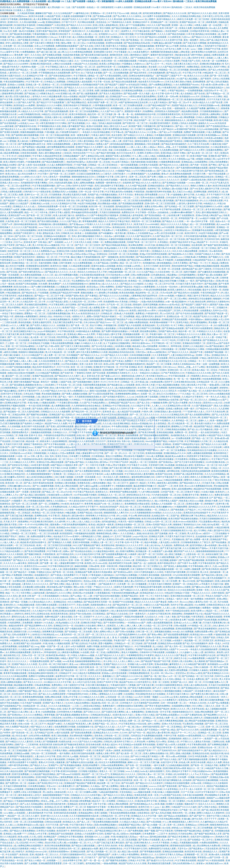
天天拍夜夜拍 (182, 459)
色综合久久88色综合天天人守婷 (92, 272)
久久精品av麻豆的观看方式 (31, 649)
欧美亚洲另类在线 (60, 614)
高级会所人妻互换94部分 (73, 516)
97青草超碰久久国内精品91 (102, 575)
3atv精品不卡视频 (207, 218)
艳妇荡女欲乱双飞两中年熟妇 (189, 55)
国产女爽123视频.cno (157, 177)
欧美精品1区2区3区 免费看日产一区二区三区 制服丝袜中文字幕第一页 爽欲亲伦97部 (84, 807)
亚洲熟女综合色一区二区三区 (212, 748)
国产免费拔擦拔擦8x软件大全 (32, 144)
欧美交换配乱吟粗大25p (25, 331)
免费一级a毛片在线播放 (24, 31)
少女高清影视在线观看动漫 (92, 275)
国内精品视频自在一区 (73, 858)
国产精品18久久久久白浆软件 (150, 783)
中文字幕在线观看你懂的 (44, 186)
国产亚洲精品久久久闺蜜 (60, 542)
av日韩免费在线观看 (196, 798)
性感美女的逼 (149, 507)
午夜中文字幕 (170, 736)
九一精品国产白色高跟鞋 (23, 578)
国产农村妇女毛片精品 (18, 465)
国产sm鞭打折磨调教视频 (43, 287)
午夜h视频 (50, 132)
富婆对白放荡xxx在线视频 (104, 266)
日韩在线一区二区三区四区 (117, 736)
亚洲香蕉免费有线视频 (33, 697)
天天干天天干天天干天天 (79, 620)
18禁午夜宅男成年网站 (18, 765)
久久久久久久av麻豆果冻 (15, 563)
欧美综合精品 (90, 780)
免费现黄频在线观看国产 (68, 46)
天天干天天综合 (126, 195)
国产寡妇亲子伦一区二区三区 (15, 198)
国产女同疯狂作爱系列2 (114, 397)
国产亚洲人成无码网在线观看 (60, 426)
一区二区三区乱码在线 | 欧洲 (28, 545)
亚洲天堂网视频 (151, 305)
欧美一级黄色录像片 (81, 135)
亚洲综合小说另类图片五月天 (25, 590)
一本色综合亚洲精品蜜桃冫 (28, 438)
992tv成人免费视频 (155, 456)
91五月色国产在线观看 (31, 703)
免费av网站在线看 (53, 697)
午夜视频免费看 (34, 162)
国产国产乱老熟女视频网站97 (113, 858)
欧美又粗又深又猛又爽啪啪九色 (167, 780)
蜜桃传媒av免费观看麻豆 (27, 316)
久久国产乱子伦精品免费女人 (94, 403)
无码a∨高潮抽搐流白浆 (117, 281)
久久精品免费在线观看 (80, 266)
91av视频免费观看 (197, 658)
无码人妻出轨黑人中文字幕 (194, 385)
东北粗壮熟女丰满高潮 (25, 25)
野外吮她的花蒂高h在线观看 (85, 212)
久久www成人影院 (21, 429)
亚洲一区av (40, 658)
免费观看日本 (98, 519)
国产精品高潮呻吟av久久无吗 (39, 626)
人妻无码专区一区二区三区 (72, 635)
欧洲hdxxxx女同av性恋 (170, 305)
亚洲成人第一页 (33, 85)
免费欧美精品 (194, 67)
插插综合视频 (211, 319)
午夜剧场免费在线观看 (103, 557)
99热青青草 (210, 599)
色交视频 (164, 560)
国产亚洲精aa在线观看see (168, 715)
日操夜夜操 (197, 340)
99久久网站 (198, 706)
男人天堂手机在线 (196, 709)
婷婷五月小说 (181, 658)
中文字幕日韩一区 (35, 82)
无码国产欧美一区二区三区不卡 (142, 242)
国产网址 (213, 165)
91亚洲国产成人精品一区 (190, 391)
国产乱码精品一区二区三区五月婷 (198, 676)
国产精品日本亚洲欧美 (179, 837)
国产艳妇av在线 (54, 709)
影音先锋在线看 (94, 745)
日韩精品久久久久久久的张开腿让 (86, 795)
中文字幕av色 (118, 132)
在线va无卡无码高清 (63, 429)
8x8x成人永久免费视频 (183, 632)
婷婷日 (180, 19)
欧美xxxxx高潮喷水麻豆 (86, 777)
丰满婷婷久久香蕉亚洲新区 (40, 700)
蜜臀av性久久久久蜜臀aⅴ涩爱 (58, 409)
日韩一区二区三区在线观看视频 (29, 822)
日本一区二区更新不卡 (84, 617)
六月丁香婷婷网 (154, 608)
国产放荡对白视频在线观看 (91, 40)
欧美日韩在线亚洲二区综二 (51, 230)
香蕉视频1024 (91, 837)
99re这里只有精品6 (120, 162)
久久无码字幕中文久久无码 (81, 328)
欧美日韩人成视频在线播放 (30, 328)
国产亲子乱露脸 (65, 679)
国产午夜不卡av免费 (188, 563)
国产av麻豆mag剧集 (89, 486)
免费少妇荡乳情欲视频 (14, 507)
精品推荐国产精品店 (204, 426)
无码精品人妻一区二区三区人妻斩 (81, 531)
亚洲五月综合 (62, 456)
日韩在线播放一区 (170, 349)
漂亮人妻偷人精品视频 (180, 753)
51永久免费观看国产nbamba (187, 85)
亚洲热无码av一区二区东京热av (33, 290)
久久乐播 (10, 438)
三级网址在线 (218, 742)
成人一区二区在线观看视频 (203, 224)
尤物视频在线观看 (124, 486)
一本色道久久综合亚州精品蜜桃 (95, 132)
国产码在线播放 (219, 542)
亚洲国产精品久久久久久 (115, 664)
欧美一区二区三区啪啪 (82, 367)
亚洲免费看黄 (199, 82)
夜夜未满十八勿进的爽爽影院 (54, 441)
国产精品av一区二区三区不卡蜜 (49, 296)
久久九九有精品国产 (64, 13)
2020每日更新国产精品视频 (51, 159)
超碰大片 (134, 483)
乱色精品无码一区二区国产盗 (166, 516)
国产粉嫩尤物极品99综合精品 (112, 777)
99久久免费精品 (75, 602)
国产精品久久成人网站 (18, 712)
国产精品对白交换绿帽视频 (206, 780)
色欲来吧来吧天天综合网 (120, 563)
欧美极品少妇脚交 (9, 165)
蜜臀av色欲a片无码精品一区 (19, 239)
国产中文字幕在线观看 (55, 444)
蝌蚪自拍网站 (46, 590)
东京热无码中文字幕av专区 (25, 694)
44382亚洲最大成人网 (66, 94)
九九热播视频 (154, 174)
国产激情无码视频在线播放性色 (131, 364)
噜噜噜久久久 (207, 495)
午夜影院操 (139, 192)
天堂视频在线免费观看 (50, 641)
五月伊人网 (195, 418)
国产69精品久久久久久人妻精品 (139, 135)
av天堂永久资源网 (172, 61)
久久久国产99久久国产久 (112, 111)
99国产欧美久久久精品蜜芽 (83, 700)
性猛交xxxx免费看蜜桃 (145, 287)
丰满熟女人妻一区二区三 (103, 542)
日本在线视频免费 (157, 73)
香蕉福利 (137, 305)
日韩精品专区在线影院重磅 (177, 783)
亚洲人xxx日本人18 (143, 748)
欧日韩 (9, 858)
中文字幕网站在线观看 (104, 79)
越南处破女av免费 (90, 849)
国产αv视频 (56, 661)
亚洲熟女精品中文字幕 (16, 403)
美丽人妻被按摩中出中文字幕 (90, 453)
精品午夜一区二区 (187, 331)
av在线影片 (178, 641)
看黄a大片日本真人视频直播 (52, 762)
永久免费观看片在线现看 (76, 370)
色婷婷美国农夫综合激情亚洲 (14, 718)
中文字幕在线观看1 (119, 49)
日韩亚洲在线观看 (29, 153)
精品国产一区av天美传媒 (105, 189)
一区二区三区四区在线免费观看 (137, 201)
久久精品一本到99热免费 (54, 519)
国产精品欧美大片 (108, 584)
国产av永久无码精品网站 (32, 804)
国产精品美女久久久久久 (57, 272)
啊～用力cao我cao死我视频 (174, 756)
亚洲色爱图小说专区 (103, 52)
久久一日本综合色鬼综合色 (88, 61)
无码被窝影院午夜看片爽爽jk (34, 183)
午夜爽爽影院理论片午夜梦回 (140, 655)
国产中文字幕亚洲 (165, 831)
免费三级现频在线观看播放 (108, 91)
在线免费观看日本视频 (65, 727)
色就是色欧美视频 (72, 55)
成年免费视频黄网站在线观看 (61, 147)
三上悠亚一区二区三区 (16, 343)
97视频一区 (103, 780)
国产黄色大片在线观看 (33, 58)
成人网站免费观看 (37, 421)
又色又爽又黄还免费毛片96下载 (68, 322)
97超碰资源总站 (155, 230)
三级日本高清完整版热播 (50, 168)
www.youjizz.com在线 (68, 638)
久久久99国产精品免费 (136, 186)
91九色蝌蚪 (71, 129)
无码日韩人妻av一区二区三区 (151, 774)
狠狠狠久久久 (78, 28)
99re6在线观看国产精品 (156, 441)
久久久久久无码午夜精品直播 (50, 629)
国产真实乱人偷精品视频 (176, 566)
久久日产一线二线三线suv (130, 727)
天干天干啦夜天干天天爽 (218, 195)
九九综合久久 (151, 617)
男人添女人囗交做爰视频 (136, 548)
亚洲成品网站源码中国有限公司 (43, 673)
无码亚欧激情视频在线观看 (37, 468)
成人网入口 (63, 52)
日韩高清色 (57, 718)
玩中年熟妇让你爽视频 (127, 575)
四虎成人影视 (181, 308)
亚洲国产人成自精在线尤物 (193, 180)
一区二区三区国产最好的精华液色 (39, 730)
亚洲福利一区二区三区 (101, 117)
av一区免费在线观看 (181, 438)
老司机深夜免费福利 (152, 13)
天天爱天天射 (65, 37)
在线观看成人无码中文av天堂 (214, 311)
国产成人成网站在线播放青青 (22, 37)
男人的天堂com (195, 533)
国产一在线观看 (56, 242)
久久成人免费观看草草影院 (60, 165)
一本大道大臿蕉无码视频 (38, 406)
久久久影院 (184, 477)
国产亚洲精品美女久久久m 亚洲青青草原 (201, 688)
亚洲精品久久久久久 (162, 251)
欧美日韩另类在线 (14, 171)
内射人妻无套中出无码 (218, 531)
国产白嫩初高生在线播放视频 (212, 272)
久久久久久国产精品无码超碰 (171, 34)
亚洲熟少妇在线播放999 (46, 638)
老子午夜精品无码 (65, 554)
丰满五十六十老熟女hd (97, 239)
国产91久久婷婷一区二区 (38, 311)
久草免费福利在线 (59, 507)
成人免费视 (94, 308)
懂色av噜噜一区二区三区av (74, 43)
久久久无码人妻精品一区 (174, 679)
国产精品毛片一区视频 (25, 572)
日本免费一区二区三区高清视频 (18, 46)
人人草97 (5, 590)
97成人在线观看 (87, 358)
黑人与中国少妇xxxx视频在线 (46, 245)
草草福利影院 (51, 652)
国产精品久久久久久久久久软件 (79, 88)
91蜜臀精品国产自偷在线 (41, 141)
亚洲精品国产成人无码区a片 (62, 415)
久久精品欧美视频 (26, 13)
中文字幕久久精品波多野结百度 (47, 156)
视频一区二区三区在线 (101, 209)
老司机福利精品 (109, 522)
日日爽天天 (140, 129)
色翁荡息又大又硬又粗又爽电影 (81, 649)
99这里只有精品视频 (87, 204)
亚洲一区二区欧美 (176, 825)
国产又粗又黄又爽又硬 (120, 468)
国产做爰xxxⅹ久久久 (111, 376)
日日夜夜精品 (98, 456)
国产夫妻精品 (92, 296)
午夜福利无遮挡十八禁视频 (123, 685)
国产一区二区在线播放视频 (116, 73)
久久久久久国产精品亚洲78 (139, 236)
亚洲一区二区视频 (109, 308)
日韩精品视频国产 (45, 25)
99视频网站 (15, 641)
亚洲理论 (130, 649)
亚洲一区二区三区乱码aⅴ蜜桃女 (21, 346)
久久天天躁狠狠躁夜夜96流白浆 (84, 816)
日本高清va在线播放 (214, 138)
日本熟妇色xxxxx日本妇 (21, 453)
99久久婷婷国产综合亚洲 (89, 415)
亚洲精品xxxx (215, 400)
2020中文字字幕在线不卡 (207, 792)
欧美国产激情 (136, 126)
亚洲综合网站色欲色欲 (199, 147)
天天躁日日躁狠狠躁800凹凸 (73, 855)
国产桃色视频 (178, 510)
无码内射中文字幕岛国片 (216, 46)
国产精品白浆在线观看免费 (124, 82)
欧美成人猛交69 (110, 745)
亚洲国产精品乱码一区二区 (192, 22)
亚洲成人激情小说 (54, 117)
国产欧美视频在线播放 (71, 765)
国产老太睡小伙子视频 (98, 278)
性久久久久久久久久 (17, 661)
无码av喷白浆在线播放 (163, 459)
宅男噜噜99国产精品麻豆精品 (188, 831)
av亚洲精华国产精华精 (185, 129)
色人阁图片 (150, 19)
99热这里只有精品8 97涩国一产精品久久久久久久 (188, 593)
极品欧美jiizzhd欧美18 (176, 456)
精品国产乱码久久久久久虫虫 (116, 756)
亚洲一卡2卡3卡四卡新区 (22, 638)
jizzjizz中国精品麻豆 (47, 331)
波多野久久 (127, 31)
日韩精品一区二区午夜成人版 (135, 382)
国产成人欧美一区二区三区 (129, 753)
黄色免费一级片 (22, 55)
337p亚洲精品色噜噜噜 (90, 230)
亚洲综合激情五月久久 (122, 224)
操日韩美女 (210, 652)
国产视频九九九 (216, 257)
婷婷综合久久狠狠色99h (218, 302)
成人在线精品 (187, 94)
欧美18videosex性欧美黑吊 (186, 522)
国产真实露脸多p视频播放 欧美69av (26, 385)
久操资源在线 (16, 519)
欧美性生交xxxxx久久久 (85, 730)
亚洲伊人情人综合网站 (183, 661)
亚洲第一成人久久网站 (182, 25)
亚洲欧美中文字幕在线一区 (106, 367)
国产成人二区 (84, 822)
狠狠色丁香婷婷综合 (34, 444)
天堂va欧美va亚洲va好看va (213, 85)
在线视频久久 (173, 652)
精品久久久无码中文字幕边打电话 (114, 221)
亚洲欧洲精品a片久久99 (175, 453)
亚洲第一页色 (203, 590)
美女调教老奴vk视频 (108, 204)
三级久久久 (210, 706)
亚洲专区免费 (138, 641)
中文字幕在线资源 (66, 331)
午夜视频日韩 (150, 126)
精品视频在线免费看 (24, 685)
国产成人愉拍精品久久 (157, 578)
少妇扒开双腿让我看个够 (81, 150)
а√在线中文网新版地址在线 (43, 201)
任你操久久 (115, 168)
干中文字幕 (64, 257)
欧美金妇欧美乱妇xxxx (82, 299)
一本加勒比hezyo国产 (136, 623)
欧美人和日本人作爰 (146, 385)
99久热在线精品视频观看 (104, 349)
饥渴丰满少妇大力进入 (124, 715)
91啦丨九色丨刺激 (168, 617)
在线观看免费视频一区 (211, 730)
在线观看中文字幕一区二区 (123, 278)
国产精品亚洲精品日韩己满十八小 (111, 831)
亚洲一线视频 (86, 79)
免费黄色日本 (128, 212)
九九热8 (101, 608)
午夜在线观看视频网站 (14, 82)
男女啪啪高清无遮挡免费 (159, 863)
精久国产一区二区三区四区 (151, 554)
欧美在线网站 (28, 777)
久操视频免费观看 (183, 260)
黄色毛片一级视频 (49, 382)
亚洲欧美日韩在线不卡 (60, 34)
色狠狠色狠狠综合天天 (183, 712)
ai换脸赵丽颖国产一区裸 (80, 750)
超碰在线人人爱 (61, 590)
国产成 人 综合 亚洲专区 (149, 489)
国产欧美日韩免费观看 (35, 551)
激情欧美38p (95, 284)
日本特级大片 (127, 703)
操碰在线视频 (81, 566)
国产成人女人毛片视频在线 (200, 429)
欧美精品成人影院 (185, 465)
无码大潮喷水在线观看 (47, 605)
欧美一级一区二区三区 (162, 658)
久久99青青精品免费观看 (81, 52)
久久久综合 (36, 55)
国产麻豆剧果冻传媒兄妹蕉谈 (95, 55)
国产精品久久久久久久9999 (79, 25)
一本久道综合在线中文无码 (80, 501)
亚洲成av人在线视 (16, 85)
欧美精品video (63, 528)
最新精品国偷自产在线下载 (114, 688)
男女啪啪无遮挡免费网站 (36, 305)
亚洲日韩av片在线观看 (84, 593)
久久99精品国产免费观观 (48, 373)
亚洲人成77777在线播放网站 (133, 25)
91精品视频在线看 (26, 605)
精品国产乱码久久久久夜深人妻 (208, 316)
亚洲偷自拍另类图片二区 (194, 343)
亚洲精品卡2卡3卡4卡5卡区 (53, 120)
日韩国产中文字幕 (212, 49)
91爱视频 (12, 141)
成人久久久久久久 (111, 284)
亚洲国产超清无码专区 (25, 257)
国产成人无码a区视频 (161, 813)
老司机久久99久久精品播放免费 (47, 97)
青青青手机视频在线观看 (15, 673)
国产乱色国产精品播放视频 (192, 560)
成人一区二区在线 (47, 528)
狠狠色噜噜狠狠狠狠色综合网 (210, 551)
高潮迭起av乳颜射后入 (200, 459)
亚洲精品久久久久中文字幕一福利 (147, 816)
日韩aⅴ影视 (94, 566)
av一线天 (190, 281)
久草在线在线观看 (190, 311)
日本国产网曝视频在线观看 (37, 498)
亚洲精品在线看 (78, 852)
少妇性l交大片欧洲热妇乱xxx (177, 230)
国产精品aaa (28, 28)
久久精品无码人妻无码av (97, 462)
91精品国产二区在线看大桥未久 (198, 691)
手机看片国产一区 (122, 641)
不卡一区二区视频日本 (217, 308)
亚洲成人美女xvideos (10, 183)
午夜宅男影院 (198, 617)
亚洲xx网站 (222, 599)
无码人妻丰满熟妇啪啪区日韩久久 (212, 212)
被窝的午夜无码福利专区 (162, 55)
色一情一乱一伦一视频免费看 (187, 379)
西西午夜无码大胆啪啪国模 (117, 691)
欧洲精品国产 (51, 837)
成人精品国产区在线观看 (129, 412)
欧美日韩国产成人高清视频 (114, 260)
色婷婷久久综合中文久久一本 (199, 325)
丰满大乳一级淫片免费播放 (131, 522)
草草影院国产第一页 (188, 218)
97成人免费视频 (214, 132)
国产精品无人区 (174, 73)
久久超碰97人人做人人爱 (192, 652)
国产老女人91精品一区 (35, 860)
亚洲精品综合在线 (201, 753)
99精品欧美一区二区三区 (215, 73)
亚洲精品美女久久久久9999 (106, 733)
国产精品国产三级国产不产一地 (172, 76)
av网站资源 (185, 52)
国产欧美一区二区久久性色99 (54, 560)
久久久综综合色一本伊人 (216, 697)
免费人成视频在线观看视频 (200, 453)
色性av (203, 40)
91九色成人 (50, 623)
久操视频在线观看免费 (127, 400)
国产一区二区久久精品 (18, 337)
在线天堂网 (84, 667)
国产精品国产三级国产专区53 (195, 305)
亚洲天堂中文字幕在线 (12, 394)
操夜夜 (118, 750)
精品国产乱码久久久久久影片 (76, 19)
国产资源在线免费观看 (82, 733)
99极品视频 (71, 513)
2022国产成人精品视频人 (188, 79)
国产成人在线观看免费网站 (198, 415)
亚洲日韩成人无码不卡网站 (214, 67)
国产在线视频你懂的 (83, 382)
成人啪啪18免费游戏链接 (137, 322)
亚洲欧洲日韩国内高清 (41, 64)
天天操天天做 (209, 483)
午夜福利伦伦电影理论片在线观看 (60, 435)
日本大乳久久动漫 (83, 242)
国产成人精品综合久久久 (216, 750)
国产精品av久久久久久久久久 (192, 786)
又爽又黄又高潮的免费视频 (211, 700)
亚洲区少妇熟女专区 (126, 501)
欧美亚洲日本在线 (194, 852)
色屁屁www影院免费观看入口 (192, 736)
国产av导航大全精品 (208, 807)
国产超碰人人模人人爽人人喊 (24, 361)
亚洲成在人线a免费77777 (15, 834)
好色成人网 (184, 762)
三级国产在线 (65, 382)
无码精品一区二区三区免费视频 (198, 828)
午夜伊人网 (147, 412)
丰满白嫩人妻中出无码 (192, 819)
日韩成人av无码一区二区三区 (159, 522)
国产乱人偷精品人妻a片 (96, 798)
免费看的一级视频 (211, 608)
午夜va (109, 465)
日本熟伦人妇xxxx (68, 269)
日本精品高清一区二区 (207, 382)
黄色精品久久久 (211, 852)
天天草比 (152, 483)
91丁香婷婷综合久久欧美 (120, 22)
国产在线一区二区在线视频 (138, 765)
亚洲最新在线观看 (214, 617)
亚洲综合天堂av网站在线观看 (50, 462)
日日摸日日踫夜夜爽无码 (88, 174)
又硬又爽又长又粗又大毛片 (186, 64)
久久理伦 (163, 159)
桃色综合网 (201, 302)
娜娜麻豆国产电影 (44, 13)
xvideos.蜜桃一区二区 (199, 183)
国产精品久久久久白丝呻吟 (16, 64)
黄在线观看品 (213, 367)
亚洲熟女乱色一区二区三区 (180, 316)
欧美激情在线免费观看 (195, 99)
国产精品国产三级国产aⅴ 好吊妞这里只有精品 (127, 85)
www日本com (166, 697)
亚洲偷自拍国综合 (157, 186)
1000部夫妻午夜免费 (40, 465)
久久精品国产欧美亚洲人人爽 (78, 724)
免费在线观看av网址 (204, 632)
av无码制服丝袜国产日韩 (92, 85)
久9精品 (175, 843)
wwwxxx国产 (133, 679)
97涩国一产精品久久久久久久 (99, 587)
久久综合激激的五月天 (100, 120)
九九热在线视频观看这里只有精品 (104, 789)
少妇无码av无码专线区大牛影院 (37, 108)
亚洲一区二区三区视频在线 (25, 780)
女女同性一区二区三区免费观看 (153, 388)
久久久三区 (48, 275)
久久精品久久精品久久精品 (133, 822)
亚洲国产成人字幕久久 (54, 703)
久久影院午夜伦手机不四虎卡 (216, 391)
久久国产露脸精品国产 (203, 406)
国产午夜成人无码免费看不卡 (65, 575)
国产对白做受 (128, 783)
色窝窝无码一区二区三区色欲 (90, 248)
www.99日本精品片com (23, 768)
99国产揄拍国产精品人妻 (30, 691)
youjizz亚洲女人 (70, 599)
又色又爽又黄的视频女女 (98, 685)
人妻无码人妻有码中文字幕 (190, 204)
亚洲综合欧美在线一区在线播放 (65, 498)
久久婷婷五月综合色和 (78, 120)
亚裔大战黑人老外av (145, 379)
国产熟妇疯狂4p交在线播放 (61, 471)
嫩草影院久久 (176, 664)
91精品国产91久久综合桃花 (86, 64)
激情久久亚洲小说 (123, 70)
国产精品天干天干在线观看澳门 (51, 102)
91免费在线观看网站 (209, 843)
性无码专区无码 (212, 239)
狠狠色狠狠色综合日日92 (84, 177)
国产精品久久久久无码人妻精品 (118, 795)
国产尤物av (17, 468)
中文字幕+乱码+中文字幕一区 (129, 542)
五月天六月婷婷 (151, 266)
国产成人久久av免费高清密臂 (52, 694)
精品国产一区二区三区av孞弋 (96, 774)
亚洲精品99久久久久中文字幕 (102, 569)
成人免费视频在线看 (61, 406)
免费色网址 (57, 685)
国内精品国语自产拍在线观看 (129, 207)
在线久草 (67, 709)
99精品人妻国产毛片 (70, 658)
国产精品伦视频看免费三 (54, 162)
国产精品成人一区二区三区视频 (31, 70)
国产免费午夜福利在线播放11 (115, 331)
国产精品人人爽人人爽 (111, 141)
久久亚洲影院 (30, 171)
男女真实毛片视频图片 (135, 456)
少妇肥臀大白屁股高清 (116, 608)
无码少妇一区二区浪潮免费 (44, 753)
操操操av (49, 649)
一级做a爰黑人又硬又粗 (218, 385)
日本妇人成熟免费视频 (207, 117)
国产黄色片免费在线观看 (140, 688)
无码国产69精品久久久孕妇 (208, 254)
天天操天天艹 (91, 858)
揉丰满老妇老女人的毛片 (30, 795)
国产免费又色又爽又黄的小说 (205, 694)
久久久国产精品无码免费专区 (172, 67)
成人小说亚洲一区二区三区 (202, 789)
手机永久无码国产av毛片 (217, 596)
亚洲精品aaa (191, 825)
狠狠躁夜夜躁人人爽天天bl (116, 513)
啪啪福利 (218, 299)
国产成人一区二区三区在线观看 (190, 126)
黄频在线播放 (87, 293)
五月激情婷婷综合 (49, 269)
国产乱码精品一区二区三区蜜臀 (180, 207)
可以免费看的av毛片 (81, 281)
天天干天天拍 (63, 367)
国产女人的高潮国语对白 (53, 510)
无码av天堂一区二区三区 (34, 655)
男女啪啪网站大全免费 (216, 795)
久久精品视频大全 (95, 31)
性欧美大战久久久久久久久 (21, 658)
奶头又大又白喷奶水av (167, 394)
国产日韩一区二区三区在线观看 (111, 679)
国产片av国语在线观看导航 (101, 394)
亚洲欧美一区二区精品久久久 (67, 474)
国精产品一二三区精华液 (27, 745)
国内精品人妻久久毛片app (180, 667)
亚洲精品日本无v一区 (64, 626)
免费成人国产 (103, 144)
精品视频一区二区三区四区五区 (199, 641)
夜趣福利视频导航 (153, 367)
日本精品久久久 (60, 432)
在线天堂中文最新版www (202, 837)
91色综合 (65, 596)
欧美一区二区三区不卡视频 (103, 667)
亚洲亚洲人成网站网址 (211, 114)
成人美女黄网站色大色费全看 (47, 19)
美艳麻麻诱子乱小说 (194, 614)
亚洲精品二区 (150, 718)
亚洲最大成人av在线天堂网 (141, 664)
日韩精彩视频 (40, 453)
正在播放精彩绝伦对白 (141, 691)
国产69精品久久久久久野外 (193, 150)
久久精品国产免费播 (196, 108)
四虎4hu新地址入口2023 (154, 180)
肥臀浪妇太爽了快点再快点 (194, 516)
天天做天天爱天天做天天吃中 (190, 284)
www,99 (213, 123)
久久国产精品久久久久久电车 (115, 355)
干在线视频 (43, 293)
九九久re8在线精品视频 (208, 129)
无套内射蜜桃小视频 (48, 263)
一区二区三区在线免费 (48, 533)
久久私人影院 (36, 837)
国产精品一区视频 (19, 602)
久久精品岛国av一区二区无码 (21, 629)
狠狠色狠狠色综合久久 (176, 120)
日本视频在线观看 (163, 135)
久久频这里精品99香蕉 (104, 551)
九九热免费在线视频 (169, 150)
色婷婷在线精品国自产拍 (180, 388)
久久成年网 (60, 522)
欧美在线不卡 (77, 504)
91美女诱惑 (60, 25)
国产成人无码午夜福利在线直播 (39, 483)
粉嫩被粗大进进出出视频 (144, 599)
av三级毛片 (106, 174)
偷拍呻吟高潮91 (19, 828)
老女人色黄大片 (50, 489)
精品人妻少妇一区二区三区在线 (27, 370)
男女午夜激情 (120, 465)
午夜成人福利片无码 (101, 135)
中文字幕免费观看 (143, 646)
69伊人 (3, 700)
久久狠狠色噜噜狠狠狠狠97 (39, 474)
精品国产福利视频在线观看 (92, 97)
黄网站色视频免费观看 (125, 480)
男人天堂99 (225, 679)
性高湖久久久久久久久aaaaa (150, 480)
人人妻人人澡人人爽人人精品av (142, 147)
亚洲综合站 (102, 254)
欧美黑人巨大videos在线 (96, 563)
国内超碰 (16, 584)
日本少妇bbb (89, 322)
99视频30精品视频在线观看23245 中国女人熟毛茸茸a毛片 (149, 168)
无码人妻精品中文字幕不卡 (179, 771)
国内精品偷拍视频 (158, 837)
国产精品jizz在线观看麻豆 (176, 816)
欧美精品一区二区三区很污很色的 (48, 513)
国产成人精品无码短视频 (89, 129)
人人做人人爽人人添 (10, 542)
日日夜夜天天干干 (67, 605)
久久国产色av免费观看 (218, 703)
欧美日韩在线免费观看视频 (155, 519)
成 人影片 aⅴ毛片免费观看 (73, 646)
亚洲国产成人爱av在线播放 (210, 275)
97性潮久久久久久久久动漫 (98, 224)
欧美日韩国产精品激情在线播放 (183, 519)
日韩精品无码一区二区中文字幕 (115, 816)
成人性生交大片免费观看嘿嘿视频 (111, 762)
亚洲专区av (38, 652)
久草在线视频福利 (51, 596)
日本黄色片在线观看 (149, 165)
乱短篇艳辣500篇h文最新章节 (210, 536)
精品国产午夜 (197, 352)
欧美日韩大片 (79, 31)
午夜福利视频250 (40, 34)
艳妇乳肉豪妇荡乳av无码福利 (24, 528)
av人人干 (69, 242)
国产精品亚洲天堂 (195, 239)
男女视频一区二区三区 (219, 322)
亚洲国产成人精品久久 (137, 777)
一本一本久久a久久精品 (215, 397)
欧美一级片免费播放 (194, 599)
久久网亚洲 (152, 79)
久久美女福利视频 (28, 22)
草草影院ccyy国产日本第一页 (211, 858)
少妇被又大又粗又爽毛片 (107, 819)
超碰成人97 (108, 536)
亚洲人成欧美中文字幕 (209, 189)
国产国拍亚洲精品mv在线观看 (86, 709)
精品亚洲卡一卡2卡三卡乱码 (163, 340)
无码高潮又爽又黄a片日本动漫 (162, 248)
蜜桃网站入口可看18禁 (182, 426)
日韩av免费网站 (107, 287)
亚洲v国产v (6, 447)
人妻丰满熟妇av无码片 (47, 688)
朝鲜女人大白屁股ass (56, 501)
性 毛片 (226, 64)
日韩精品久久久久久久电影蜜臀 (56, 412)
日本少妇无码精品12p (151, 700)
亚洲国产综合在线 (144, 649)
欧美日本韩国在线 (78, 114)
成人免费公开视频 (125, 349)
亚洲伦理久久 (10, 605)
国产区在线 (12, 272)
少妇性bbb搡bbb (42, 28)
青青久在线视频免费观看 (59, 144)
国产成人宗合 (144, 403)
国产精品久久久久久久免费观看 (207, 37)
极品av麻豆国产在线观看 (170, 43)
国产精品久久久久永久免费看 (153, 798)
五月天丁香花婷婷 (123, 536)
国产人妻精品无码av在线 (93, 156)
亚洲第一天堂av (203, 355)
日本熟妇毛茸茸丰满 (200, 31)
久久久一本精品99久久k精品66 (146, 373)
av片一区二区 (175, 676)
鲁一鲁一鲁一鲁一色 (124, 114)
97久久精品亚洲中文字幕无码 (49, 88)
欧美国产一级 (211, 739)
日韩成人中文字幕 (137, 860)
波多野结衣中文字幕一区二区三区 (71, 676)
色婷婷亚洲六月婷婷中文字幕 (48, 768)
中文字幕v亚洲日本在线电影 (65, 771)
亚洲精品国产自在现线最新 (61, 834)
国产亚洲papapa (77, 224)
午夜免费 (135, 331)
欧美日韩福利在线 (91, 260)
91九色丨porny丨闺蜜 (193, 49)
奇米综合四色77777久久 (84, 153)
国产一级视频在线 (110, 257)
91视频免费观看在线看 (170, 162)
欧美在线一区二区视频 (112, 471)
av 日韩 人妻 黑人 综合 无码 (41, 456)
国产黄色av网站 (155, 635)
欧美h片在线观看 (95, 126)
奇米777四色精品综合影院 (178, 611)
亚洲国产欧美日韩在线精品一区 (131, 79)
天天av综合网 (167, 293)
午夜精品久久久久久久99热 (199, 373)
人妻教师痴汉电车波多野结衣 (144, 296)
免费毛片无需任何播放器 (87, 70)
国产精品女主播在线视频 (83, 846)
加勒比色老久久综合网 (105, 501)
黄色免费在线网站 (199, 70)
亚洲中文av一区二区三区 (36, 195)
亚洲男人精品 (49, 99)
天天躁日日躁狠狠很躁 (110, 212)
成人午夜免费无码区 (168, 88)
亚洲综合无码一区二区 (70, 849)
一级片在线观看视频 (129, 165)
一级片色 (33, 159)
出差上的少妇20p (153, 545)
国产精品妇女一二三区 (194, 727)
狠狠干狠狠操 (107, 379)
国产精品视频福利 (205, 581)
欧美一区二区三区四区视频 (45, 379)
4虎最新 (200, 159)
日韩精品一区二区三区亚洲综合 (103, 165)
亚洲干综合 (129, 141)
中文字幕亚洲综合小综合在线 (133, 724)
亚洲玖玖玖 (13, 22)
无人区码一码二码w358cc (163, 673)
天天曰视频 (208, 682)
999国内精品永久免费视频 (88, 331)
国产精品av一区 (149, 721)
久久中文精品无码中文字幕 (88, 554)
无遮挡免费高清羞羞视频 (95, 385)
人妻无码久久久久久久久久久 (35, 584)
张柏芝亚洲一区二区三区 (19, 251)
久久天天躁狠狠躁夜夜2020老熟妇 (146, 513)
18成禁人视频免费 (192, 569)
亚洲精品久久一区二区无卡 (124, 37)
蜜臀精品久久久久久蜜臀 (111, 694)
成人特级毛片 (18, 852)
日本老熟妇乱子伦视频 (39, 343)
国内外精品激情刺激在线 (26, 224)
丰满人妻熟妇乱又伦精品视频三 (133, 846)
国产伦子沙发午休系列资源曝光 (190, 462)
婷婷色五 (49, 581)
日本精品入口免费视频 (55, 82)
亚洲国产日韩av (13, 608)
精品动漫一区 (33, 441)
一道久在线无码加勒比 (209, 432)
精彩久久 (187, 739)
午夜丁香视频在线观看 (43, 531)
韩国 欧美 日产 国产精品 (211, 498)
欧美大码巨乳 (73, 828)
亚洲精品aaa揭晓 (22, 753)
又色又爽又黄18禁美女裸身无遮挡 (46, 198)
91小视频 (151, 418)
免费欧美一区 (181, 432)
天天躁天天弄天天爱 (13, 444)
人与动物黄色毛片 (138, 230)
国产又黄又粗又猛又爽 (171, 548)
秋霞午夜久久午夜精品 (117, 46)
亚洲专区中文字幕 (88, 159)
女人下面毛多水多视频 (92, 73)
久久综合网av (72, 159)
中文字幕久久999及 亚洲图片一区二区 (68, 468)
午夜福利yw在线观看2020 (150, 61)
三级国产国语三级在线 (58, 539)
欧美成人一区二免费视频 (149, 828)
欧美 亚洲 (179, 486)
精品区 (143, 483)
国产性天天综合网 (134, 269)
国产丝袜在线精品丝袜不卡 (191, 750)
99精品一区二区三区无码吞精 (44, 849)
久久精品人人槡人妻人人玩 (85, 34)
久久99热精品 (35, 632)
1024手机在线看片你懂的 (85, 495)
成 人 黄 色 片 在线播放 (118, 638)
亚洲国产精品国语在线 (43, 376)
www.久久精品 (132, 771)
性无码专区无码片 (190, 114)
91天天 (141, 37)
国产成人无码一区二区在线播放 (180, 646)
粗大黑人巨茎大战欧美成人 (18, 97)
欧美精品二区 (127, 129)
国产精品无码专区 (139, 73)
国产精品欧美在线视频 (21, 34)
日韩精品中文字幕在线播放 (71, 837)
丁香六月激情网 (106, 480)
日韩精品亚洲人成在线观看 (80, 82)
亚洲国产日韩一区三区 (191, 638)
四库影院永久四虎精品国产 (168, 111)
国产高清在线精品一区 (155, 215)
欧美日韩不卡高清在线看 (33, 426)
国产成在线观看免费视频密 (176, 635)
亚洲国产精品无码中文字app (183, 242)
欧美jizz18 (124, 311)
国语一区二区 (195, 682)
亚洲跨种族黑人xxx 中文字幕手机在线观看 (161, 209)
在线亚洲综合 (144, 813)
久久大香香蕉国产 (161, 355)
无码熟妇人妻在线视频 (65, 483)
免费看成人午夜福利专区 (147, 314)
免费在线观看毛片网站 (42, 536)
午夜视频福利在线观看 (85, 533)
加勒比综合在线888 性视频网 (21, 373)
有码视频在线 (117, 108)
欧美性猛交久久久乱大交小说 (173, 361)
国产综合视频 (184, 617)
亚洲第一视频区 (152, 697)
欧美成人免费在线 (30, 641)
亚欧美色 (99, 736)
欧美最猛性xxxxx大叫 (190, 97)
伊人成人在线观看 (12, 397)
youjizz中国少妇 (140, 536)
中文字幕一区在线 (102, 82)
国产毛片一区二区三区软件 (88, 245)
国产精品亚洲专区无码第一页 (98, 602)
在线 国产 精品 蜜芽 (66, 218)
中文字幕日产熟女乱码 (84, 492)
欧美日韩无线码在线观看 (83, 753)
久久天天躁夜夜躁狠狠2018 (75, 284)
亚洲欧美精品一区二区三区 (25, 263)
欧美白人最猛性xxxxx (173, 257)
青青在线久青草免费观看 (146, 195)
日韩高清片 (134, 251)
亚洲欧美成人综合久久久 (65, 40)
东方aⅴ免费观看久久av (78, 391)
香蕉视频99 (94, 340)
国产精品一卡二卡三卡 (200, 263)
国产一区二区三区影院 (141, 768)
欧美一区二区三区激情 (26, 221)
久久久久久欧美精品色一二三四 (64, 706)
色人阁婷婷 (200, 661)
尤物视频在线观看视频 (41, 432)
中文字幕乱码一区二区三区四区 (167, 343)
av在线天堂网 (16, 498)
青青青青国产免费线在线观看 (123, 492)
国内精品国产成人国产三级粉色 (197, 269)
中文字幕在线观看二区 (179, 376)
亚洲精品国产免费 (84, 572)
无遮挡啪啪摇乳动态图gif (193, 278)
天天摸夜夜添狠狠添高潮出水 (88, 397)
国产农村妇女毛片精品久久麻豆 (59, 61)
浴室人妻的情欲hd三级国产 (137, 55)
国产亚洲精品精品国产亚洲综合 (168, 141)
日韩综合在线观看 (53, 822)
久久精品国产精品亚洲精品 (43, 774)
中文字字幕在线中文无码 (136, 849)
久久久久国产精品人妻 (71, 221)
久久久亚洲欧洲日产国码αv (196, 548)
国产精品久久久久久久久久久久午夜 (63, 819)
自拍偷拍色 (163, 212)
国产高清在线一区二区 (23, 733)
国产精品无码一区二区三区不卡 (86, 412)
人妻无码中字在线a (114, 810)
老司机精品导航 (93, 863)
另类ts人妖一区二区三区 (11, 599)
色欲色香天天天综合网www (151, 82)
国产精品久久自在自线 (118, 614)
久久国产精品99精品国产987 (157, 105)
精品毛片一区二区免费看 (104, 801)
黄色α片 (165, 174)
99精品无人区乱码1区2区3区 (55, 114)
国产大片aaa (6, 248)
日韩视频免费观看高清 (139, 673)
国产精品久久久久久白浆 (175, 13)
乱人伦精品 (158, 646)
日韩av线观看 (180, 626)
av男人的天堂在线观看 (166, 233)
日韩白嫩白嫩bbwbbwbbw (20, 486)
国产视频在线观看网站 (189, 88)
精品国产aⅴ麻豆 (55, 724)
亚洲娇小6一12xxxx (13, 730)
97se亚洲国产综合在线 (171, 795)
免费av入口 (220, 682)
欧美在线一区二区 (14, 483)
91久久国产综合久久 (157, 528)
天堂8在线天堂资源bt (60, 798)
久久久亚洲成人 (128, 533)
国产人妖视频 (31, 863)
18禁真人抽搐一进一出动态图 (208, 25)
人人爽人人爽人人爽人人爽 (129, 626)
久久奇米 (25, 138)
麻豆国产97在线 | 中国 (115, 40)
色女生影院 (117, 135)
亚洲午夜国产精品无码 (47, 31)
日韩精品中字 (65, 673)
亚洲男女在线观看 (114, 43)
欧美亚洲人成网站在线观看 (160, 308)
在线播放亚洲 (164, 426)
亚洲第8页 (5, 602)
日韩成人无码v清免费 (68, 79)
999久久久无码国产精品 (70, 379)
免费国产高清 (130, 489)
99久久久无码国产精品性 (158, 709)
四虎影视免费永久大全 (101, 605)
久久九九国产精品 (146, 272)
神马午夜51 (146, 251)
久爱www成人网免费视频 (183, 117)
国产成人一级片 (66, 397)
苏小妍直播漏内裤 (9, 290)
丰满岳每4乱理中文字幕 (146, 801)
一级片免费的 (64, 753)
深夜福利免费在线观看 (90, 311)
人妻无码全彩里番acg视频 (191, 287)
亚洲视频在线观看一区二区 (136, 334)
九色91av (186, 37)
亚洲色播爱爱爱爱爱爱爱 (50, 863)
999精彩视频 (142, 391)
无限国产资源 (209, 638)
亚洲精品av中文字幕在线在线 (116, 406)
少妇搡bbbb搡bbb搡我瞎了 (182, 212)
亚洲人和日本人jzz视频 (68, 756)
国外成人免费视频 (100, 489)
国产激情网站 (83, 786)
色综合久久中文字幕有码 (55, 328)
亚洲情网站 (81, 290)
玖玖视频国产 (73, 355)
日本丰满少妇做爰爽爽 (193, 795)
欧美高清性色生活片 (90, 314)
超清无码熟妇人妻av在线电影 (204, 545)
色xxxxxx (184, 602)
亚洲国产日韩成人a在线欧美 (103, 748)
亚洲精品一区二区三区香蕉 (81, 91)
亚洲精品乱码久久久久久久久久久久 (17, 49)
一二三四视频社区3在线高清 (128, 670)
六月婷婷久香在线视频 (149, 575)
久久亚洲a (96, 522)
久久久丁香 (165, 195)
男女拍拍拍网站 (49, 248)
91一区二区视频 (104, 629)
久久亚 (73, 272)
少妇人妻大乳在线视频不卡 (214, 578)
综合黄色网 (197, 245)
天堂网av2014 (39, 759)
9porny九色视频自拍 (91, 688)
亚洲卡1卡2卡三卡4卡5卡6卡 (107, 382)
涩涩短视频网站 (216, 141)
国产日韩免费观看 (91, 379)
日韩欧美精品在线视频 (41, 429)
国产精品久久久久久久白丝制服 (114, 296)
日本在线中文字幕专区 (177, 198)
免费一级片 (190, 409)
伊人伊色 (108, 661)
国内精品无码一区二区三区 (189, 227)
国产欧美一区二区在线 (63, 572)
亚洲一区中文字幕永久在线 (23, 670)
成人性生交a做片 (20, 736)
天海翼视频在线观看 (189, 843)
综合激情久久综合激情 (86, 626)
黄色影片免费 (212, 501)
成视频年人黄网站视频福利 (108, 198)
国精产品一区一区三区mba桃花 (36, 608)
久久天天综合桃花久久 (85, 608)
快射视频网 (136, 834)
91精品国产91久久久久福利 (184, 807)
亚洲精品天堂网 (157, 536)
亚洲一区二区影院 (161, 682)
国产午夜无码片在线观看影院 (199, 328)
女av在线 (167, 828)
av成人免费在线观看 (114, 474)
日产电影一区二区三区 (190, 810)
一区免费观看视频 (194, 91)
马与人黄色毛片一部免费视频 (57, 177)
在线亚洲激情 (25, 156)
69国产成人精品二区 (125, 730)
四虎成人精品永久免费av (192, 46)
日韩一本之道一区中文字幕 (91, 192)
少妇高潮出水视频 (123, 346)
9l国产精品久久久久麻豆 (42, 727)
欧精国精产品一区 (140, 340)
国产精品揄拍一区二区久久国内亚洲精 (22, 412)
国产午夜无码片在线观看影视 (123, 138)
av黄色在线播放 (99, 483)
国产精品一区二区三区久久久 (194, 400)
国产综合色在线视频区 (65, 189)
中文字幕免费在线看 (197, 745)
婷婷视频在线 (26, 19)
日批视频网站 (124, 67)
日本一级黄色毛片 (138, 614)
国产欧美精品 (84, 489)
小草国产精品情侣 (176, 91)
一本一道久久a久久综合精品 (116, 759)
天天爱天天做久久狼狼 (35, 278)
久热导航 (10, 221)
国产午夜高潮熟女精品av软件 (62, 447)
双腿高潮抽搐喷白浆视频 (32, 132)
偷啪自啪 (166, 489)
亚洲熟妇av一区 (98, 13)
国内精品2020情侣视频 (102, 641)
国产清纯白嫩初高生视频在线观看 (135, 658)
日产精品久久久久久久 (179, 352)
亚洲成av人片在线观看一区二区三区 (168, 504)
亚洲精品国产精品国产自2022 (122, 403)
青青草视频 (50, 715)
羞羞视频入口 (109, 676)
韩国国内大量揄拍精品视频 (31, 352)
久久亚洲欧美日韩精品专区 (13, 474)
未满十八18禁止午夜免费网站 (126, 855)
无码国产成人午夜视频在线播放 (103, 195)
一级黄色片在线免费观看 (48, 670)
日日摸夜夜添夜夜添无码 (169, 114)
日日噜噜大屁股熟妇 (89, 771)
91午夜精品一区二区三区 (200, 626)
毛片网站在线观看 (86, 22)
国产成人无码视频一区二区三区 (102, 852)
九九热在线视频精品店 (108, 828)
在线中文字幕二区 (172, 688)
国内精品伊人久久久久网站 (59, 593)
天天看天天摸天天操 (219, 548)
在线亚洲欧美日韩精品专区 (18, 611)
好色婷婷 (188, 780)
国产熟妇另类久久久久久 (178, 186)
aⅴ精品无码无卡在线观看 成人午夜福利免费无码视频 (63, 171)
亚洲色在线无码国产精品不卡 (14, 159)
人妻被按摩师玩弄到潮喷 (12, 94)
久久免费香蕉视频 (115, 581)
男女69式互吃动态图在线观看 (115, 415)
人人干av (194, 774)
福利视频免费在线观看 (101, 361)
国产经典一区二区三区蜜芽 (63, 174)
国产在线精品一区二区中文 (201, 840)
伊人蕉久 (74, 590)
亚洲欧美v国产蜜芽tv (218, 156)
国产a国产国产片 (197, 816)
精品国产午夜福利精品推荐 (76, 209)
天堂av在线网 (83, 605)
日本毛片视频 (61, 150)
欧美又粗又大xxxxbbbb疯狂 (147, 224)
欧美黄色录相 (108, 545)
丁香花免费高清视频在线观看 (105, 822)
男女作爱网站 (14, 308)
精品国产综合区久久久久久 (217, 614)
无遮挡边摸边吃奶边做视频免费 (196, 471)
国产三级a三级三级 (166, 171)
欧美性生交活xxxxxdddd (36, 566)
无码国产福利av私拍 (75, 296)
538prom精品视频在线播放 (20, 810)
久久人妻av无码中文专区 (194, 58)
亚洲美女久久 (102, 492)
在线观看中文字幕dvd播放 (90, 269)
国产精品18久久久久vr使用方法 (147, 183)
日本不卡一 (198, 739)
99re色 (190, 801)
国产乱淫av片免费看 (179, 403)
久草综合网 (140, 742)
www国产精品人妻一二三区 (128, 557)
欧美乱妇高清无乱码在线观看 (80, 138)
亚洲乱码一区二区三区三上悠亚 (116, 599)
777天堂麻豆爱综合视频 (93, 400)
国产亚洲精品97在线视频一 (175, 183)
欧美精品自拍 (119, 227)
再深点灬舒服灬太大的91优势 (163, 777)
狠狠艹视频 (150, 831)
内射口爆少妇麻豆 (12, 355)
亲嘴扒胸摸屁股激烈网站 (196, 141)
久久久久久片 (173, 180)
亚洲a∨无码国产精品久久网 (159, 525)
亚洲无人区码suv (112, 590)
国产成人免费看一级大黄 (197, 539)
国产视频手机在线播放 (37, 415)
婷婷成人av (177, 828)
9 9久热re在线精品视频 (92, 691)
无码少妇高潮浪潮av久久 (184, 863)
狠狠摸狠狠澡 (131, 807)
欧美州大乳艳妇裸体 (103, 572)
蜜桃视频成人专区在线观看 (147, 144)
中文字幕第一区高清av (146, 212)
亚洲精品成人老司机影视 (132, 215)
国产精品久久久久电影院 (132, 284)
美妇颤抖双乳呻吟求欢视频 (159, 192)
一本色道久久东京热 (197, 703)
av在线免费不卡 (107, 486)
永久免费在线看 (222, 325)
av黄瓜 (199, 673)
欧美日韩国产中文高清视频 (148, 328)
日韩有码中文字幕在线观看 (152, 652)
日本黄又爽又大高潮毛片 (53, 129)
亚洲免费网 (108, 370)
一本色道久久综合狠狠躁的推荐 (203, 649)
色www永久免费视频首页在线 (199, 486)
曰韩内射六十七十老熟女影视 (37, 192)
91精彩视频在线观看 (127, 61)
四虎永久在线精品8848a (184, 364)
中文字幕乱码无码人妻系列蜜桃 (140, 474)
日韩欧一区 (98, 242)
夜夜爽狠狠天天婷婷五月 (119, 373)
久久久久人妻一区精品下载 (214, 337)
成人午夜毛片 (72, 311)
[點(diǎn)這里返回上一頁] (115, 447)
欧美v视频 (160, 804)
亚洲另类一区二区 (169, 218)
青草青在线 (176, 346)
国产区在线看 (99, 373)
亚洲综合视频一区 (195, 504)
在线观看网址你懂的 (182, 706)
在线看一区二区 (148, 394)
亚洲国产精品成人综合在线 (90, 513)
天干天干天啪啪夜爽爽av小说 (89, 459)
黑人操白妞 (23, 141)
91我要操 (158, 768)
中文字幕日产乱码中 (119, 462)
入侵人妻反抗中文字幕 (47, 397)
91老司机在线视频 (96, 43)
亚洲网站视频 (200, 192)
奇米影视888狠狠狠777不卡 (162, 322)
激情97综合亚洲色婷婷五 (91, 590)
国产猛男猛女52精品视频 (34, 147)
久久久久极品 (123, 510)
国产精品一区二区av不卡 (180, 102)
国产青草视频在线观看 (151, 852)
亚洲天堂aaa (213, 343)
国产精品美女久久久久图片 (68, 376)
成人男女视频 (101, 138)
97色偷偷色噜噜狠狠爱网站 (27, 801)
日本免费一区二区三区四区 (197, 19)
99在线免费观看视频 (212, 379)
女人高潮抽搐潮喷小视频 (40, 828)
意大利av (191, 673)
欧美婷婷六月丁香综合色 (101, 718)
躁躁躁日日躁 (21, 632)
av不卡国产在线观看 (107, 418)
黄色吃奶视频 (25, 322)
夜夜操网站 (24, 522)
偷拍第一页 (207, 667)
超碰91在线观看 (88, 828)
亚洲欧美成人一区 (152, 269)
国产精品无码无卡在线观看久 (30, 807)
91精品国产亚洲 (53, 16)
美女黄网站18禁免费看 (93, 810)
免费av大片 (173, 602)
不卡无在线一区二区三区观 (69, 385)
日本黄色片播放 (60, 750)
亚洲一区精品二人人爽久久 (142, 49)
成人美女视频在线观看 (115, 147)
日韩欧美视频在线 (138, 248)
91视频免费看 (181, 507)
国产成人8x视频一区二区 (154, 825)
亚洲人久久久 (35, 450)
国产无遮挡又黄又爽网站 (114, 712)
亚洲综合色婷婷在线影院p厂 (142, 76)
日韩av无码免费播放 (219, 162)
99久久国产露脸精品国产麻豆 (87, 545)
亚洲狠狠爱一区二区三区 (196, 855)
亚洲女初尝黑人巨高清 (137, 227)
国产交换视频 (162, 533)
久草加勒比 (163, 242)
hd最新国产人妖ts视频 (163, 551)
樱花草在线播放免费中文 (85, 480)
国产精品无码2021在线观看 (187, 293)
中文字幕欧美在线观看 (186, 860)
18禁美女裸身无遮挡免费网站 (143, 97)
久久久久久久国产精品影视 (25, 227)
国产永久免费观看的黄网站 (88, 471)
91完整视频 (161, 418)
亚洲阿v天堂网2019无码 (148, 153)
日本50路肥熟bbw (78, 789)
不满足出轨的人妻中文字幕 (109, 334)
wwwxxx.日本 (155, 786)
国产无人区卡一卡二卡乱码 (159, 64)
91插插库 (133, 554)
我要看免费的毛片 (21, 432)
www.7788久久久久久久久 (51, 227)
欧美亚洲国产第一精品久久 (133, 819)
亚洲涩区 (111, 626)
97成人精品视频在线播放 (168, 385)
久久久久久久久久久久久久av (61, 278)
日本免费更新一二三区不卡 (155, 834)
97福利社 (157, 691)
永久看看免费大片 (67, 786)
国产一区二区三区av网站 (176, 299)
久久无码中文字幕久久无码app (169, 855)
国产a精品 (176, 278)
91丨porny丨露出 (8, 328)
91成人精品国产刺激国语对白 (69, 581)
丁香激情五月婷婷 (83, 373)
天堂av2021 (52, 786)
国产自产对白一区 (137, 733)
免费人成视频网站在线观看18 (14, 421)
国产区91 (76, 73)
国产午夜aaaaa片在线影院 (69, 774)
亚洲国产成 (208, 831)
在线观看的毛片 (42, 575)
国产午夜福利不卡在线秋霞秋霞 (91, 218)
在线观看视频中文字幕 (81, 16)
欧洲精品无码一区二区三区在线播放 (173, 245)
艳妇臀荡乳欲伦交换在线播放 (134, 498)
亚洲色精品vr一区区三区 (147, 560)
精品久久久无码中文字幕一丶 (124, 409)
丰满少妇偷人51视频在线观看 (42, 403)
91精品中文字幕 (176, 441)
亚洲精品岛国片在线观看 (184, 135)
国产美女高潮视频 (77, 123)
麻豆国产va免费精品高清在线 (146, 218)
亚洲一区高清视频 (78, 49)
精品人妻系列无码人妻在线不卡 (151, 316)
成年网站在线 (173, 471)
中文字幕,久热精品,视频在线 (55, 557)
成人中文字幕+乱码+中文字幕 (165, 94)
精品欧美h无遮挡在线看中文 (34, 542)
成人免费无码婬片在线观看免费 (123, 798)
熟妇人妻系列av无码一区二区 (203, 602)
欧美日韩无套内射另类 (55, 804)
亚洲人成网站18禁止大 (104, 632)
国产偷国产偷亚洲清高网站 (216, 245)
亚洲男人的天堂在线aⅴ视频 (101, 670)
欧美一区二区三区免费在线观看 (128, 105)
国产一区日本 (212, 679)
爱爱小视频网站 (106, 643)
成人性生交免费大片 (105, 88)
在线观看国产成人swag (29, 646)
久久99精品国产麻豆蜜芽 (195, 664)
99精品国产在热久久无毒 (217, 768)
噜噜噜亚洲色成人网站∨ (108, 533)
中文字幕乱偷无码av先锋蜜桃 (119, 192)
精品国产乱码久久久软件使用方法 (135, 682)
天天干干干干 (211, 819)
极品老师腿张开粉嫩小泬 (145, 486)
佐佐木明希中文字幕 (73, 860)
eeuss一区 (34, 123)
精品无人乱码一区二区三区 (35, 308)
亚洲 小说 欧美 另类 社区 (91, 364)
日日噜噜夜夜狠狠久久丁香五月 (196, 542)
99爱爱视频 (143, 138)
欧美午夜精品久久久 (167, 19)
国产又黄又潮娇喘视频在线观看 (193, 759)
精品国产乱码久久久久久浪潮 (133, 863)
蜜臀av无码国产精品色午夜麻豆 (102, 316)
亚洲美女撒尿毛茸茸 (42, 322)
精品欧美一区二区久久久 (47, 855)
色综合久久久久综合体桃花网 (182, 590)
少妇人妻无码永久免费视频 (31, 739)
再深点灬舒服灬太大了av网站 (192, 367)
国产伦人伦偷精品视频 (116, 519)
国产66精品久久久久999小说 (130, 676)
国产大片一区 (162, 620)
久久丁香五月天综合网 (199, 144)
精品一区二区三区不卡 (131, 263)
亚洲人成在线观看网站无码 (62, 290)
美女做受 (153, 67)
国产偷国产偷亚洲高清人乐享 (208, 834)
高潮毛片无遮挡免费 (124, 587)
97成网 (155, 43)
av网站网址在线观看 (204, 528)
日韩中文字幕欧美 (12, 819)
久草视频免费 (123, 569)
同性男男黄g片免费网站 (68, 337)
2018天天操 (150, 245)
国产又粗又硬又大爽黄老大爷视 (45, 43)
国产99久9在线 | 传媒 (103, 150)
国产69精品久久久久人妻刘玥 (134, 590)
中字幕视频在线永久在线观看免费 (55, 73)
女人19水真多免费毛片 (139, 52)
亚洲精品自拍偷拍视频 (173, 852)
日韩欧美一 (104, 409)
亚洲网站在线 (41, 516)
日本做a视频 (24, 61)
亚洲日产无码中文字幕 (108, 682)
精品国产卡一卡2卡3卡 (208, 242)
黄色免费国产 (55, 284)
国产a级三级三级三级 (47, 52)
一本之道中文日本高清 (51, 858)
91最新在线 (216, 144)
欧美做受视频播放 (137, 578)
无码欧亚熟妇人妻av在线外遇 (168, 412)
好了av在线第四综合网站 (21, 218)
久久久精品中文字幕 (141, 406)
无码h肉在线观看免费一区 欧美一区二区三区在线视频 (63, 207)
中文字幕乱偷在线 (142, 31)
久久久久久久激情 (162, 117)
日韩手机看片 (119, 174)
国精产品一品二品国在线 (145, 563)
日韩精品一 (135, 302)
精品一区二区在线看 (22, 409)
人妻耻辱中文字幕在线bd (83, 144)
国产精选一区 (68, 418)
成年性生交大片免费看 (49, 364)
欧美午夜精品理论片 (167, 563)
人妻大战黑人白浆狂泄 (169, 542)
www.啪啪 (8, 813)
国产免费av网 (90, 629)
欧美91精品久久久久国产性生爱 (208, 102)
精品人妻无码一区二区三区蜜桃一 (82, 584)
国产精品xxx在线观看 (14, 789)
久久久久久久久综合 (173, 513)
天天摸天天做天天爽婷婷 (160, 584)
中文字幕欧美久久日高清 (151, 299)
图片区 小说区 (123, 340)
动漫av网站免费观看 (204, 712)
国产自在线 (200, 94)
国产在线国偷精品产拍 (11, 706)
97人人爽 (167, 822)
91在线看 (85, 652)
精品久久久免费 (127, 159)
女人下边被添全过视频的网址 (117, 343)
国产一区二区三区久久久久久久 (145, 415)
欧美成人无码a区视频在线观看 (111, 700)
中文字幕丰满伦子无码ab (81, 825)
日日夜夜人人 (19, 10)
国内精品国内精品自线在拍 (201, 177)
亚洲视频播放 (87, 658)
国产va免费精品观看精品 (161, 85)
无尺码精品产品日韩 (44, 733)
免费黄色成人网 (181, 545)
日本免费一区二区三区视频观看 (132, 584)
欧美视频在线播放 (164, 379)
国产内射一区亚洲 (199, 165)
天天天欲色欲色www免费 (118, 275)
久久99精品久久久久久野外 (23, 462)
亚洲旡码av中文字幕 (188, 700)
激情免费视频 (67, 777)
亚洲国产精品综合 (124, 287)
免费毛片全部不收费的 (122, 528)
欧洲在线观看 (98, 281)
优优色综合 (102, 22)
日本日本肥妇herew (19, 16)
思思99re (30, 10)
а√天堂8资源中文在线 (149, 28)
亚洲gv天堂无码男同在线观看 (154, 254)
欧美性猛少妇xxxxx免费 (202, 635)
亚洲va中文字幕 (71, 697)
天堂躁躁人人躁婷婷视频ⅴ (189, 608)
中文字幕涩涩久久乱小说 (146, 361)
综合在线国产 (202, 777)
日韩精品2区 (107, 314)
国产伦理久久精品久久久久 (43, 325)
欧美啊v (164, 403)
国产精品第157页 (110, 311)
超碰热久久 (204, 123)
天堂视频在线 (178, 539)
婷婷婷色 (224, 388)
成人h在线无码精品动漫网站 (40, 477)
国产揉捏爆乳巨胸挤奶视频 (37, 771)
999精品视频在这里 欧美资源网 (45, 358)
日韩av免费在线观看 (140, 275)
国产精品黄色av (197, 849)
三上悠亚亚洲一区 (51, 438)
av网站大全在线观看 (62, 64)
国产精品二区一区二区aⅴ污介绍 (57, 492)
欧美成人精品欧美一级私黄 (101, 525)
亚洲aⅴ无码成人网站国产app (209, 215)
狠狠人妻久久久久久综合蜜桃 (134, 786)
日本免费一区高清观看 (85, 477)
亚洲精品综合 (60, 602)
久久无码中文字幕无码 (93, 474)
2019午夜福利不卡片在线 (37, 798)
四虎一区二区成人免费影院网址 (105, 652)
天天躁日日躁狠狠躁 (22, 379)
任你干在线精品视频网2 (21, 79)
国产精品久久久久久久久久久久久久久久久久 (28, 667)
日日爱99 (23, 450)
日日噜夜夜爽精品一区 (12, 388)
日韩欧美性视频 (126, 34)
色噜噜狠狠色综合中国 (145, 114)
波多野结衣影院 (22, 557)
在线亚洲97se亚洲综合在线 (140, 629)
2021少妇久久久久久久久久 (137, 471)
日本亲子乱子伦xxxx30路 (118, 13)
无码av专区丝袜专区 (79, 548)
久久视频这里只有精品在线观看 (71, 287)
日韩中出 (161, 599)
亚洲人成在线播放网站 (182, 489)
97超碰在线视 (220, 635)
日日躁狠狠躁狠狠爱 (70, 85)
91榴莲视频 (30, 471)
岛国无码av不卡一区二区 (216, 91)
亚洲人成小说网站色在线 (196, 685)
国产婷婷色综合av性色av (66, 840)
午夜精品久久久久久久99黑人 (67, 108)
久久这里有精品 (171, 789)
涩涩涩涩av (181, 673)
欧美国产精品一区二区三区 (83, 67)
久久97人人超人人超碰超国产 (110, 617)
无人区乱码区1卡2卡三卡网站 (170, 325)
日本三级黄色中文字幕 (141, 569)
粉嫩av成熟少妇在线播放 (33, 209)
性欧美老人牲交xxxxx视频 (192, 501)
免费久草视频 (93, 646)
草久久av (76, 314)
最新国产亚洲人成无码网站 (119, 156)
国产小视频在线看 (74, 629)
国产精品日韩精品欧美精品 (115, 245)
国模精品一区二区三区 (47, 257)
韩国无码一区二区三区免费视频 (146, 221)
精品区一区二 (213, 611)
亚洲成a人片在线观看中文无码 (89, 834)
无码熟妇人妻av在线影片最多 (175, 189)
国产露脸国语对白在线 (26, 126)
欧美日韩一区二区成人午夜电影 (25, 569)
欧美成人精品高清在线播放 (55, 810)
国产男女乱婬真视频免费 (57, 111)
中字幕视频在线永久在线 (49, 126)
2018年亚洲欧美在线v (216, 462)
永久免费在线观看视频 (31, 275)
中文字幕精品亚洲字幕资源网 (148, 587)
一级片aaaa (143, 837)
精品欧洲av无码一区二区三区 (105, 703)
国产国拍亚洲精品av (215, 661)
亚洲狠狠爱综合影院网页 (38, 266)
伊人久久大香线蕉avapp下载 (182, 159)
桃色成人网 (136, 13)
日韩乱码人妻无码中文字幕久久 (119, 742)
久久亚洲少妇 (71, 230)
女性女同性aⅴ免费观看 (40, 736)
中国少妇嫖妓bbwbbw (202, 771)
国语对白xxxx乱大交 (213, 403)
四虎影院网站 (161, 739)
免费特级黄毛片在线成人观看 (162, 849)
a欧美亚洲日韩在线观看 (137, 539)
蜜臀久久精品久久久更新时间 (211, 813)
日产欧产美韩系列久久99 (173, 373)
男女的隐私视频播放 (51, 394)
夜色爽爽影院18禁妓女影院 (137, 504)
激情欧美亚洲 (116, 55)
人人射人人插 (169, 608)
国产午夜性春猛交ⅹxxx (23, 447)
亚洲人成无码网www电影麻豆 (93, 840)
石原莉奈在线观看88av (59, 852)
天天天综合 (154, 548)
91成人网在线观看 (128, 828)
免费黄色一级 (14, 459)
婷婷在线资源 (144, 516)
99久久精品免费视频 (178, 177)
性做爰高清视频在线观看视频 (64, 667)
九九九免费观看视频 (83, 263)
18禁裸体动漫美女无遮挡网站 (130, 706)
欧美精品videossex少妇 (37, 852)
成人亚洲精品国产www (117, 97)
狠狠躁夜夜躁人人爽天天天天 (186, 822)
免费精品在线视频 (129, 789)
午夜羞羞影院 (95, 370)
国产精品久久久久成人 (106, 727)
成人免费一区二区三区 (55, 355)
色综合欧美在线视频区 (139, 358)
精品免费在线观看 (190, 111)
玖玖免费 (43, 284)
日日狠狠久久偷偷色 (199, 670)
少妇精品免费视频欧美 (60, 319)
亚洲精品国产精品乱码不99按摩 (65, 293)
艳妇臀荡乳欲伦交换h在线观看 (132, 189)
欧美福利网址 (133, 700)
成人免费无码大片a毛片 (65, 141)
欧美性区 (173, 834)
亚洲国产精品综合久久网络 (192, 349)
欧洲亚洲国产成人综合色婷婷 (28, 643)
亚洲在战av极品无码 (21, 759)
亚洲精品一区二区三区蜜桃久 (172, 801)
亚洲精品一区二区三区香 (210, 733)
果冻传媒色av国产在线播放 (60, 587)
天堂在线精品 (126, 792)
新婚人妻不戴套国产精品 (74, 126)
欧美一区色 (154, 795)
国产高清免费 (151, 643)
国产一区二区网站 (68, 489)
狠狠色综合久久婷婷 (187, 748)
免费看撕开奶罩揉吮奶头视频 (165, 52)
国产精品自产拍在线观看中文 (96, 108)
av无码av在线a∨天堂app (85, 254)
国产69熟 (64, 825)
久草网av (94, 694)
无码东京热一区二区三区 (113, 709)
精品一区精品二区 (213, 468)
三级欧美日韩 (107, 70)
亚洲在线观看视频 (184, 629)
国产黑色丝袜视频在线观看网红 (155, 435)
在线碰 (210, 58)
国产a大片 (157, 688)
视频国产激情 (119, 629)
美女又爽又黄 (75, 810)
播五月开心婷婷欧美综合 (111, 849)
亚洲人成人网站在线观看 (67, 486)
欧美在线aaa (93, 287)
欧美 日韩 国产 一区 (32, 596)
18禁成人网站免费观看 (118, 804)
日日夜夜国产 (99, 750)
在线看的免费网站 (215, 150)
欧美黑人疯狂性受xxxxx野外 (143, 311)
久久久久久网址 (50, 691)
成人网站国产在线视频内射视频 (200, 721)
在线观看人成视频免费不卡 (76, 117)
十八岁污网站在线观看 (149, 492)
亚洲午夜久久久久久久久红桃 (55, 816)
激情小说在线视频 (98, 391)
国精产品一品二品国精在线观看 (100, 560)
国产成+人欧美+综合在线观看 (32, 165)
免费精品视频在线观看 (115, 242)
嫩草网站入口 (213, 108)
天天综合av (205, 774)
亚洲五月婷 (105, 37)
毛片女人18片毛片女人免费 (169, 49)
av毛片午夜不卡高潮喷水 (159, 421)
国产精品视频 (211, 284)
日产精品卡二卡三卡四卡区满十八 (201, 510)
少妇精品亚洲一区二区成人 (35, 706)
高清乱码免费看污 (91, 765)
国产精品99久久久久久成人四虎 (203, 13)
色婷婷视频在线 (201, 28)
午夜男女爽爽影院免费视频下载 (25, 510)
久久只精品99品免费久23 (12, 551)
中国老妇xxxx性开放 (113, 548)
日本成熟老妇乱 (159, 275)
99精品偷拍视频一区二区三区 (122, 272)
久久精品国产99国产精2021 (147, 450)
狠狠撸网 (116, 201)
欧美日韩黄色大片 (51, 450)
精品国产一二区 (166, 486)
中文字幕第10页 (55, 551)
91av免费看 (200, 605)
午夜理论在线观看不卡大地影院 (23, 762)
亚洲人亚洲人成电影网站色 (106, 25)
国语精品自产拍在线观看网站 (26, 248)
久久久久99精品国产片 (33, 355)
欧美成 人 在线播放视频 (86, 233)
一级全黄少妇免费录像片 (130, 180)
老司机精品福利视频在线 (122, 144)
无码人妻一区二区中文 (160, 539)
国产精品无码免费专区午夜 (117, 768)
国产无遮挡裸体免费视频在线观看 (192, 168)
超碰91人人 (204, 421)
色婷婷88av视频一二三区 (33, 67)
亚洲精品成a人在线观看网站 (195, 162)
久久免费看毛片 (170, 700)
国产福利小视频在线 (17, 700)
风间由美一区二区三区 (90, 756)
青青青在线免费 (149, 557)
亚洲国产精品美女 (130, 596)
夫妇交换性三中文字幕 (122, 120)
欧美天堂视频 (147, 620)
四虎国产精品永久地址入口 (185, 105)
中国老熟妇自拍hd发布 (33, 459)
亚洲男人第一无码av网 (168, 97)
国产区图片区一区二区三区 (136, 123)
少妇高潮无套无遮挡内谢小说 (92, 638)
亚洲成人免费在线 (175, 409)
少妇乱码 (68, 153)
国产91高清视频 (154, 822)
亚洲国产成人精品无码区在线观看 (87, 319)
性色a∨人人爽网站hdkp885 (147, 349)
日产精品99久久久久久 (207, 409)
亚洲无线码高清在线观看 (65, 813)
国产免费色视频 (136, 831)
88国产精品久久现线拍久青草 (64, 465)
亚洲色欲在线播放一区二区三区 (130, 525)
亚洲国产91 (54, 765)
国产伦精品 (195, 578)
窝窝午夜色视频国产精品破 (27, 382)
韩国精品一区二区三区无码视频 (174, 70)
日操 (41, 61)
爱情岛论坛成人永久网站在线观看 (28, 617)
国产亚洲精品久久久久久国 (209, 646)
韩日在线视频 (195, 290)
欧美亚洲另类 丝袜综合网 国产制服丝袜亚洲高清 (62, 745)
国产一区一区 (111, 453)
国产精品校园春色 (137, 608)
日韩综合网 (204, 825)
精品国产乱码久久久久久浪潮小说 (79, 198)
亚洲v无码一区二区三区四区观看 (160, 204)
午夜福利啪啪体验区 (163, 468)
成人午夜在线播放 (32, 129)
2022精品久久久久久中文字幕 (58, 682)
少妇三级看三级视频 (64, 477)
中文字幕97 (43, 174)
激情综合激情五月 (144, 141)
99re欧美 (65, 504)
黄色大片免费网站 (114, 456)
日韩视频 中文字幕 (105, 177)
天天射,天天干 (10, 522)
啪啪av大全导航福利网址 (21, 189)
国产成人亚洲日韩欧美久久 (139, 843)
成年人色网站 (154, 724)
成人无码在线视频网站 (26, 230)
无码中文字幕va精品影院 (182, 605)
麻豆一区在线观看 (159, 358)
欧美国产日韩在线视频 (27, 284)
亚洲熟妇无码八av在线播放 (65, 192)
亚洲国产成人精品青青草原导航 (189, 474)
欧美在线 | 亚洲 (27, 855)
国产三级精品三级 (31, 400)
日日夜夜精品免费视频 (132, 91)
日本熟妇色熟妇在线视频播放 (147, 319)
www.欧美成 (68, 661)
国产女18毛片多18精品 (103, 346)
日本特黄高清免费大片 (135, 337)
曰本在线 (225, 189)
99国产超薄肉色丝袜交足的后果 (133, 102)
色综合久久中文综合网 (211, 447)
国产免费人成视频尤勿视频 (75, 394)
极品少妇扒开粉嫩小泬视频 (172, 281)
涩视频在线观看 (212, 718)
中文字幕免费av (83, 739)
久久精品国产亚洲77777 (145, 750)
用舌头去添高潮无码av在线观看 (184, 358)
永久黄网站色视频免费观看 (18, 652)
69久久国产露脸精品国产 (99, 855)
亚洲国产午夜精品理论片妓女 (187, 444)
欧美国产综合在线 (164, 474)
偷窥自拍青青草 (16, 626)
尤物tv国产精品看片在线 (106, 658)
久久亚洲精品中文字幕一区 (35, 76)
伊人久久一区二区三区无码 (132, 453)
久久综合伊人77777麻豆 (155, 91)
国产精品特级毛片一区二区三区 (128, 605)
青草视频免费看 (90, 221)
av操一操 (170, 302)
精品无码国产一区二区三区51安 (149, 120)
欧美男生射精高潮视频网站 (31, 117)
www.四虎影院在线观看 (142, 759)
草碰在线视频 (126, 566)
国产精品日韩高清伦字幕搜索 (122, 391)
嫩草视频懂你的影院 (124, 379)
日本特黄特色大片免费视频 (70, 712)
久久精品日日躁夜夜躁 (18, 849)
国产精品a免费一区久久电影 (137, 94)
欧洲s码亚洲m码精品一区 (58, 655)
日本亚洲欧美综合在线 (185, 382)
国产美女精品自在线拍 (82, 551)
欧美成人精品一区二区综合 (205, 370)
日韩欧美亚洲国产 (94, 768)
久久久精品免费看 (151, 531)
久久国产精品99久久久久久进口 (111, 655)
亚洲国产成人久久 (179, 682)
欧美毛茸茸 (165, 266)
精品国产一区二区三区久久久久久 (111, 358)
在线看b (202, 435)
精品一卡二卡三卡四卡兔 (36, 212)
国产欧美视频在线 (48, 679)
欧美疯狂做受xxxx (215, 863)
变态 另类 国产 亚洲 (100, 528)
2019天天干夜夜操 (161, 843)
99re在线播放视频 (171, 638)
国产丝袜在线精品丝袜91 (61, 76)
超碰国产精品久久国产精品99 (160, 129)
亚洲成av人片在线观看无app (141, 233)
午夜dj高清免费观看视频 (155, 290)
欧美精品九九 (70, 822)
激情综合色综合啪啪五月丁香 (126, 209)
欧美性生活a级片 (202, 801)
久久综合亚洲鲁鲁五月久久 (51, 361)
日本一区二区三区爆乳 (74, 863)
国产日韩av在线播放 (125, 632)
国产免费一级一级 (49, 563)
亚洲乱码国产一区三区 (74, 768)
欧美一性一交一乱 (143, 780)
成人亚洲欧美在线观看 (98, 49)
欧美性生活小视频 (59, 266)
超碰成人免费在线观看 (215, 55)
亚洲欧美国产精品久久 (123, 646)
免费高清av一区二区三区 (59, 281)
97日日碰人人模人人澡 (51, 569)
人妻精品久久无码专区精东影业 (54, 780)
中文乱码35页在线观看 (141, 459)
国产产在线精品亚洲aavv (143, 58)
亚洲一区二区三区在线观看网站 (84, 111)
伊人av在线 (122, 516)
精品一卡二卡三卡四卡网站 (18, 593)
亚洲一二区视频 (55, 421)
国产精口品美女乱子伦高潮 (84, 643)
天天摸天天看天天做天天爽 (100, 290)
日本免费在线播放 (37, 786)
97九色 (191, 302)
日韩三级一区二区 (145, 632)
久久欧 (180, 233)
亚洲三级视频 (101, 813)
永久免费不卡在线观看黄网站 (157, 16)
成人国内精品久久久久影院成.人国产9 (53, 578)
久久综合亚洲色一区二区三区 (169, 272)
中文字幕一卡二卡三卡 (58, 789)
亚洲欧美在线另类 (167, 79)
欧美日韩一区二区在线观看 (102, 207)
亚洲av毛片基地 (154, 638)
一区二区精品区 (24, 513)
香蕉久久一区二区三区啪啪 (112, 771)
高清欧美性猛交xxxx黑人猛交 (31, 825)
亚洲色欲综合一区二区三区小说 (25, 418)
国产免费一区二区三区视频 (159, 641)
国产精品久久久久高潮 (173, 221)
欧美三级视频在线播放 (141, 510)
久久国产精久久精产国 (25, 102)
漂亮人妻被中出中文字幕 (34, 819)
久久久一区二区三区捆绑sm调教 (82, 792)
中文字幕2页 (54, 516)
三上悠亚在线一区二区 (194, 554)
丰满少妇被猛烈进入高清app (124, 837)
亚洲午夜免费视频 (111, 129)
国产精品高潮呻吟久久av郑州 (209, 207)
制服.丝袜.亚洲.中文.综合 (31, 435)
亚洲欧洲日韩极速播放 (211, 64)
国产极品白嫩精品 (9, 391)
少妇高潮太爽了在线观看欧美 (181, 215)
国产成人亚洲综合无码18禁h (111, 539)
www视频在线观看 (142, 792)
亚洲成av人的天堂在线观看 (114, 673)
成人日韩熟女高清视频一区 (85, 37)
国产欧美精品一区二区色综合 (140, 40)
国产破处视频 (88, 819)
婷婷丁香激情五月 (30, 120)
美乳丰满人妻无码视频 (163, 201)
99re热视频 (170, 465)
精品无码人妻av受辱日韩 (159, 733)
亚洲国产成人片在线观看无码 (28, 99)
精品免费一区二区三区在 (109, 783)
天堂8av (37, 810)
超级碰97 (174, 560)
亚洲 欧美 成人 (109, 412)
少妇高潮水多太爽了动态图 (182, 620)
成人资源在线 (122, 88)
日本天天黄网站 (181, 263)
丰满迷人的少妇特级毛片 (177, 774)
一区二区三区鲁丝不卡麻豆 (188, 492)
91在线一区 (22, 456)
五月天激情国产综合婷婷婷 (147, 703)
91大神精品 (75, 400)
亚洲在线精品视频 (165, 432)
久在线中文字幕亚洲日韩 (159, 614)
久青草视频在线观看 (103, 105)
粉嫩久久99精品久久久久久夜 (89, 343)
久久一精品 (92, 123)
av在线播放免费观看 (50, 418)
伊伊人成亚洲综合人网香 (17, 43)
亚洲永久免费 (186, 28)
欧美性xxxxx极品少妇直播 (85, 409)
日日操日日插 (18, 441)
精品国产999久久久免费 (56, 424)
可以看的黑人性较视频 (193, 724)
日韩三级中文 (122, 177)
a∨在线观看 (20, 813)
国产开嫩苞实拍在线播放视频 (55, 400)
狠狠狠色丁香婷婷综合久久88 (187, 525)
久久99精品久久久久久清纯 (92, 697)
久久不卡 (184, 789)
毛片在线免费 (59, 828)
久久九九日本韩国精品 (215, 474)
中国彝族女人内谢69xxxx (134, 64)
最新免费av (56, 525)
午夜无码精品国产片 (210, 293)
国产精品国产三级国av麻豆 (16, 201)
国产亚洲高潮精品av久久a (142, 804)
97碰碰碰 (156, 403)
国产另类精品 (119, 117)
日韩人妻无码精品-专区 (89, 141)
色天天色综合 (196, 403)
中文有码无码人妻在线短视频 (61, 70)
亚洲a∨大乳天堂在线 (172, 724)
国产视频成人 (158, 31)
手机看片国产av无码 (191, 61)
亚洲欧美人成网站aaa (129, 299)
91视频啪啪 (60, 649)
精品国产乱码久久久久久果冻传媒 (107, 19)
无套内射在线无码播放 (70, 688)
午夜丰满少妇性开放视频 (106, 180)
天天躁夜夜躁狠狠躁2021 (212, 111)
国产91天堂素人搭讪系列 (55, 620)
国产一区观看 (23, 492)
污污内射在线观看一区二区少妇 (166, 495)
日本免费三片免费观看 (80, 456)
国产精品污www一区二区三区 (110, 322)
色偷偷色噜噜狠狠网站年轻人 (89, 661)
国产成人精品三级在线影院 (33, 495)
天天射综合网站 (186, 834)
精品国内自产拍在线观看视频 (208, 489)
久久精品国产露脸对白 (93, 99)
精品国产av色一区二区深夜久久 (109, 504)
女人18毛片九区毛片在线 (84, 682)
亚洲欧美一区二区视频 (98, 468)
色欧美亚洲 (166, 575)
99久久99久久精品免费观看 (185, 251)
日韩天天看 (100, 46)
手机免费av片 (108, 230)
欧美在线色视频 (127, 293)
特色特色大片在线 (62, 316)
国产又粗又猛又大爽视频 (195, 43)
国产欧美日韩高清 (211, 569)
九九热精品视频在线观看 (178, 765)
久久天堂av (66, 438)
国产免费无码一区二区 (16, 783)
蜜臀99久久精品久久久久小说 (198, 480)
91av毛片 (8, 31)
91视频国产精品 (123, 171)
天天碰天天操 (217, 584)
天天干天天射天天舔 (217, 99)
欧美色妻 (86, 641)
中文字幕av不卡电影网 (163, 260)
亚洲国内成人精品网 (221, 587)
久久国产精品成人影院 (58, 302)
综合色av (109, 236)
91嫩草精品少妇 (82, 13)
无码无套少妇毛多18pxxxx (106, 721)
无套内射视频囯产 (45, 150)
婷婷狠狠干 (210, 504)
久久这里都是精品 (12, 120)
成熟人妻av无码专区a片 (136, 581)
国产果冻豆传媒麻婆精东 (187, 201)
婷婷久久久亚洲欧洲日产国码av (205, 477)
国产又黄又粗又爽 (146, 685)
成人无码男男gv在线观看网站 (127, 531)
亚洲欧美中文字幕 (191, 495)
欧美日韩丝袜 (6, 10)
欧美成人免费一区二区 (168, 718)
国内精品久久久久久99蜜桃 (49, 105)
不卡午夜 (68, 254)
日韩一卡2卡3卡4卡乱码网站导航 (34, 525)
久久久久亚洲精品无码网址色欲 (187, 16)
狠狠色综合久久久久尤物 (115, 251)
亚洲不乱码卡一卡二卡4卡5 (13, 311)
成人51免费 (122, 667)
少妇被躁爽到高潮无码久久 (186, 498)
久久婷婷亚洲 (175, 37)
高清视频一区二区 (35, 581)
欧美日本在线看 (37, 16)
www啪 (41, 22)
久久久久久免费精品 (33, 715)
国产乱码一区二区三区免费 (25, 504)
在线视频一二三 (55, 860)
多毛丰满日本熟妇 (214, 209)
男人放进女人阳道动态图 (55, 792)
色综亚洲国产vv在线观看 (177, 31)
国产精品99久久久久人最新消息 (174, 165)
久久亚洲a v (153, 132)
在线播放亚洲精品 (110, 498)
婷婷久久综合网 (105, 531)
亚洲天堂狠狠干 (138, 638)
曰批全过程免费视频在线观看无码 (55, 721)
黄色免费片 (42, 471)
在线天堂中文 (174, 138)
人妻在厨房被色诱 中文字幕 (40, 813)
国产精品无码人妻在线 (212, 575)
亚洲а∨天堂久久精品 (145, 715)
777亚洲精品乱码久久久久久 (102, 171)
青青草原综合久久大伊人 (83, 831)
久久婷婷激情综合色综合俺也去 (86, 406)
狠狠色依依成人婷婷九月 (133, 376)
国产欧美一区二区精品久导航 (205, 765)
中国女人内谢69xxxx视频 (83, 655)
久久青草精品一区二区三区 (184, 421)
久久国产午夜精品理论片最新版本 (103, 215)
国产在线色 (38, 409)
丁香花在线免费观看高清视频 (122, 813)
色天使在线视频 (85, 189)
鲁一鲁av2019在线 (187, 581)
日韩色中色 (29, 599)
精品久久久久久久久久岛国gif (175, 224)
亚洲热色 (167, 444)
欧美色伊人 (221, 492)
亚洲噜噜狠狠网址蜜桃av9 (127, 394)
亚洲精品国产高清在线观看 (175, 319)
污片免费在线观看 (36, 91)
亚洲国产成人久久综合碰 (151, 789)
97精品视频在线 (13, 293)
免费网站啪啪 (134, 519)
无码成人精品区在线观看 (110, 123)
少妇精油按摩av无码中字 (161, 382)
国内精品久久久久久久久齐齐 (202, 507)
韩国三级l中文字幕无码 (198, 296)
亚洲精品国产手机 (219, 539)
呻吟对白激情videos (141, 343)
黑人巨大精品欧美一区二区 (181, 424)
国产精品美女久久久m (11, 129)
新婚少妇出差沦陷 (145, 533)
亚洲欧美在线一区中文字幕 (158, 712)
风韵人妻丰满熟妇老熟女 (50, 153)
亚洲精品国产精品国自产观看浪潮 (80, 783)
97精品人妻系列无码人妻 (212, 358)
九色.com (217, 566)
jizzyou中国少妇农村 (91, 498)
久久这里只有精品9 (158, 102)
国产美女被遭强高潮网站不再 (59, 239)
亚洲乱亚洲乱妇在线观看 (64, 611)
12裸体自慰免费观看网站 (90, 664)
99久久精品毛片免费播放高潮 (87, 673)
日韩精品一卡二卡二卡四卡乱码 (203, 361)
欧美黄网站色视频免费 (181, 174)
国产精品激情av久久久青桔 (181, 254)
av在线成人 (23, 123)
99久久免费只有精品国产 (81, 180)
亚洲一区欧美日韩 (109, 566)
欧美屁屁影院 (67, 533)
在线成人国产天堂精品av (148, 730)
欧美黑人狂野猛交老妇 (110, 64)
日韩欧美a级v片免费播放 (196, 257)
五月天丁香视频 (26, 260)
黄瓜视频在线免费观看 (85, 679)
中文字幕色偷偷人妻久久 (200, 566)
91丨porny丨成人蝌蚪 (161, 807)
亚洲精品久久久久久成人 (25, 207)
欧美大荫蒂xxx (198, 611)
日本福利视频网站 (188, 275)
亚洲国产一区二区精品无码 (186, 584)
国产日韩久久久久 (92, 712)
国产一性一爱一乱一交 (94, 860)
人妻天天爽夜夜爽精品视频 (171, 721)
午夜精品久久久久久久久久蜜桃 (191, 334)
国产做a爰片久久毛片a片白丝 (160, 860)
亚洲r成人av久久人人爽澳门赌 (15, 325)
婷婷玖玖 (19, 614)
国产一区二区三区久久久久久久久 (102, 635)
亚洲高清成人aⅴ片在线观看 (162, 227)
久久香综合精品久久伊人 (41, 602)
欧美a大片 (6, 617)
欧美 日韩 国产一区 (169, 28)
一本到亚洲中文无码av (101, 227)
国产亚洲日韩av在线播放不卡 (143, 88)
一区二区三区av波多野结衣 (18, 186)
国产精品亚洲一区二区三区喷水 (60, 739)
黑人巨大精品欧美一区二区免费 (60, 352)
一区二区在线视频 (124, 450)
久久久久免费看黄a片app (44, 251)
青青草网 (89, 504)
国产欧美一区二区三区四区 (39, 215)
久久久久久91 (95, 676)
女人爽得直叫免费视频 (69, 652)
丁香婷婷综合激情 (137, 667)
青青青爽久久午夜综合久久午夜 (101, 516)
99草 (100, 302)
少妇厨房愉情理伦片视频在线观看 (47, 340)
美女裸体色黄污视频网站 (79, 519)
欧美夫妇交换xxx (22, 287)
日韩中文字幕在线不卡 (167, 477)
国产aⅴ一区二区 (184, 557)
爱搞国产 (12, 349)
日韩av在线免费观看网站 (113, 765)
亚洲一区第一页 (76, 560)
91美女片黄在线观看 (56, 759)
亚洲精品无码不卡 (141, 22)
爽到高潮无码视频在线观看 (152, 611)
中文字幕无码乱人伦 (60, 28)
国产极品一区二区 (197, 198)
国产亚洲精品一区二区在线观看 (58, 480)
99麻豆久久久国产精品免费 (157, 605)
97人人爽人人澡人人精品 (144, 156)
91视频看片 (17, 501)
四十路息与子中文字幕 (52, 254)
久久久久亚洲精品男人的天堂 (28, 480)
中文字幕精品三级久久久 (57, 67)
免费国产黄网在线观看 (195, 132)
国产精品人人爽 (24, 245)
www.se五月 (5, 254)
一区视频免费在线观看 (39, 661)
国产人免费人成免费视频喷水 (24, 299)
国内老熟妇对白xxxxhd (35, 709)
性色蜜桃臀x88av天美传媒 (116, 302)
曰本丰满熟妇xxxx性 (44, 189)
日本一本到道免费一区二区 (174, 703)
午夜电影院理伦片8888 (78, 694)
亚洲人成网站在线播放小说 (156, 753)
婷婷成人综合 (46, 316)
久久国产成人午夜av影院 (48, 346)
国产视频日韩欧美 (33, 554)
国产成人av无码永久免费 (97, 168)
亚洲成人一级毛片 (175, 599)
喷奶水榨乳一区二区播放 (184, 813)
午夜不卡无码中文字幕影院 (52, 138)
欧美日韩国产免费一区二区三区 (103, 102)
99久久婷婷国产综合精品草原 (32, 281)
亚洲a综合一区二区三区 (193, 209)
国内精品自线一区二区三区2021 (59, 459)
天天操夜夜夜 (209, 227)
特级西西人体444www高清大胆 (206, 376)
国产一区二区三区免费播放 (173, 450)
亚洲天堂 (193, 432)
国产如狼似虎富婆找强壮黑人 (59, 58)
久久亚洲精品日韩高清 (74, 168)
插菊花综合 (142, 278)
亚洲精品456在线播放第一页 (57, 236)
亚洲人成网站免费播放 (84, 183)
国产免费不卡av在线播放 (126, 370)
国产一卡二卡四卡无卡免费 (92, 465)
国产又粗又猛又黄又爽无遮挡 (111, 843)
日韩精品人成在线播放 (105, 328)
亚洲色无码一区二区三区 (180, 370)
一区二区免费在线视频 (159, 278)
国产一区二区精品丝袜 (21, 531)
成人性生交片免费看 (15, 266)
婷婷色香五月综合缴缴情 (200, 299)
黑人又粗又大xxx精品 (183, 192)
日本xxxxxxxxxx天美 (136, 709)
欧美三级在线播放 (60, 736)
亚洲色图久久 (78, 798)
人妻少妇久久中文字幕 (45, 756)
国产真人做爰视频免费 (87, 94)
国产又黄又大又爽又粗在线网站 (76, 346)
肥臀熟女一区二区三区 (35, 314)
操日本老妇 (110, 400)
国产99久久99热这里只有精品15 (146, 756)
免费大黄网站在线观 (179, 578)
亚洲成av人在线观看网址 (45, 79)
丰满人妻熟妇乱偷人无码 (48, 233)
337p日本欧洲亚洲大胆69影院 (74, 450)
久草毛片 (101, 581)
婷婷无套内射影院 (151, 727)
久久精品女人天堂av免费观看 (61, 453)
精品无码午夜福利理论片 (44, 367)
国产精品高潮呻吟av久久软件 (92, 305)
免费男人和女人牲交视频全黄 (28, 792)
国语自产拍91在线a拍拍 (81, 614)
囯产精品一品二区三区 (203, 438)
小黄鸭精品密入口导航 (91, 536)
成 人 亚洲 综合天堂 (91, 376)
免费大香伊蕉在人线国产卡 (166, 649)
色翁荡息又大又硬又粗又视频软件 (93, 611)
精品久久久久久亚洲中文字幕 (169, 40)
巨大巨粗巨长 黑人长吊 (198, 572)
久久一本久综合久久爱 (108, 477)
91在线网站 (129, 694)
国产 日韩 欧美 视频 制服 (57, 180)
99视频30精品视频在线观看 (207, 266)
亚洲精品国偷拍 (53, 22)
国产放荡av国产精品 (75, 462)
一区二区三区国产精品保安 (168, 58)
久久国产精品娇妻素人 (114, 269)
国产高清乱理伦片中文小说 (50, 783)
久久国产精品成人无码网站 (106, 263)
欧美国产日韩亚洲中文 (25, 233)
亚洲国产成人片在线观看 (130, 325)
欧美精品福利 (149, 325)
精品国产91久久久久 (105, 388)
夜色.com (74, 664)
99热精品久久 (210, 204)
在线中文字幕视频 (10, 19)
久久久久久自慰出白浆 (82, 721)
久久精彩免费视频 (166, 557)
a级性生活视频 (10, 352)
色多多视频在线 (26, 296)
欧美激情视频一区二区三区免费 (163, 581)
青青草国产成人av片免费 (167, 46)
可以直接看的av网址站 (210, 522)
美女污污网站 (96, 325)
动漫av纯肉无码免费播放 (153, 302)
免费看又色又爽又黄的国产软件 (189, 468)
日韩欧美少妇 (68, 233)
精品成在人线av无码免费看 (145, 346)
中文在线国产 (12, 855)
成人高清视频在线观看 (147, 159)
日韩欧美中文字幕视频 (170, 397)
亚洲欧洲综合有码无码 (193, 138)
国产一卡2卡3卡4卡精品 (40, 750)
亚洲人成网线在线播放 (12, 682)
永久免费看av (58, 311)
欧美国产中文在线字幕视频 (200, 120)
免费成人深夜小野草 (106, 753)
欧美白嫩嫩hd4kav (165, 507)
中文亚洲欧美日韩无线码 (42, 522)
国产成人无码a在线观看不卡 (17, 635)
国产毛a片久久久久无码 (188, 730)
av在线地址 (63, 49)
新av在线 (223, 545)
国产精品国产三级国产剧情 (36, 388)
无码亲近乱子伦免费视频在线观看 (147, 736)
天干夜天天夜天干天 (38, 319)
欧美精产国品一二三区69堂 (75, 308)
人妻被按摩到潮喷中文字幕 (71, 563)
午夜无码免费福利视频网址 (75, 525)
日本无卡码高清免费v (198, 756)
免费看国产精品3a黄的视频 (77, 227)
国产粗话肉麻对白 (166, 126)
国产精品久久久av (39, 765)
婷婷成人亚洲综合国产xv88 (13, 215)
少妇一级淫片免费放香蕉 (159, 438)
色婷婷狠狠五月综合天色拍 (145, 150)
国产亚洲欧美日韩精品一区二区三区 (35, 40)
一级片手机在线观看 (216, 174)
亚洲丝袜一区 (44, 349)
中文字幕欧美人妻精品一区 (86, 76)
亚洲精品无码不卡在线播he (86, 58)
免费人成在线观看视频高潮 (160, 623)
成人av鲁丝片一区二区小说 (174, 840)
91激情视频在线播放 (172, 691)
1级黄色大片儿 (79, 316)
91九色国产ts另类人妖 (98, 578)
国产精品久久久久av (90, 355)
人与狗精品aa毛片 (54, 209)
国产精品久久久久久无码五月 (163, 391)
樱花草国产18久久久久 (185, 551)
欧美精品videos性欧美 (142, 468)
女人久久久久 (55, 308)
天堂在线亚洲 (212, 849)
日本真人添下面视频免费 (46, 742)
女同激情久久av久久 (108, 34)
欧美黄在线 (106, 646)
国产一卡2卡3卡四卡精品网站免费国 (164, 819)
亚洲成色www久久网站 (212, 97)
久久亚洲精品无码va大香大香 (177, 406)
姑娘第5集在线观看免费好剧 (48, 260)
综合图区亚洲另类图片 (160, 123)
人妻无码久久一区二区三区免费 (23, 73)
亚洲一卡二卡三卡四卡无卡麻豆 (155, 596)
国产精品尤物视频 (106, 730)
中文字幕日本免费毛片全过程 (202, 655)
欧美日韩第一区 (109, 61)
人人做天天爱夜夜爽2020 (160, 498)
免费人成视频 (87, 337)
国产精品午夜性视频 (106, 153)
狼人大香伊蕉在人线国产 (167, 501)
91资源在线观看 (217, 860)
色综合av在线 (90, 581)
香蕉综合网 (33, 563)
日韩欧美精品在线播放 (176, 429)
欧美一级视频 (217, 421)
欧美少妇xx (11, 174)
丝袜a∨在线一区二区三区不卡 (32, 724)
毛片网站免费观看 (70, 358)
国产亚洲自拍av (166, 462)
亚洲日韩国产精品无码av (48, 777)
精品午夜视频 (151, 542)
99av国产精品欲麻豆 (215, 346)
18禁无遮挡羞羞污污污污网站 (53, 123)
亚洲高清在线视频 (154, 453)
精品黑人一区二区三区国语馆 (144, 462)
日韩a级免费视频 (42, 685)
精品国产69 (203, 860)
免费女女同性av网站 (154, 207)
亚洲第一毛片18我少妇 (70, 691)
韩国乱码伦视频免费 (134, 617)
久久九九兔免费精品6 (53, 370)
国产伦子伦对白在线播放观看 (190, 314)
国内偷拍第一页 (218, 572)
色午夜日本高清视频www (209, 135)
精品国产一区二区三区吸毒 (159, 364)
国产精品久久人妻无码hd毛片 (128, 718)
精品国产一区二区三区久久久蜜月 (24, 816)
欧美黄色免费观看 (220, 471)
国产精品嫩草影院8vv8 (108, 159)
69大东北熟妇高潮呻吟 (39, 718)
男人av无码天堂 (167, 314)
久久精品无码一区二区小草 (33, 302)
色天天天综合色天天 (126, 153)
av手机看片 (205, 584)
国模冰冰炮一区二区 (72, 260)
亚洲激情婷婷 (175, 739)
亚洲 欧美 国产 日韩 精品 (36, 242)
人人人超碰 (104, 837)
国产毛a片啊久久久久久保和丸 (128, 16)
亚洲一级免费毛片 (145, 739)
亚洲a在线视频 (161, 664)
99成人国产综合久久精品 (165, 759)
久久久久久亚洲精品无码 (173, 415)
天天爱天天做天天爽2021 (178, 694)
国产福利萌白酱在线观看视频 (25, 135)
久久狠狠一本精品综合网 (77, 510)
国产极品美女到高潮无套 (121, 780)
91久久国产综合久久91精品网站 (88, 742)
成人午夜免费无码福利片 (68, 132)
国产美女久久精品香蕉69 (111, 94)
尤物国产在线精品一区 (19, 358)
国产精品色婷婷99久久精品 (149, 257)
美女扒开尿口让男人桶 (56, 843)
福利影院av (81, 215)
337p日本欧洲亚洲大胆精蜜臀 (187, 575)
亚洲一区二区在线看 (171, 269)
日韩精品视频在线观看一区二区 (168, 569)
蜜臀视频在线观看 (118, 578)
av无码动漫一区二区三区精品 (203, 248)
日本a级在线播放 (139, 67)
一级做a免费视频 (110, 863)
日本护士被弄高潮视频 (103, 620)
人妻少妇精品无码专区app (183, 355)
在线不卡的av (96, 548)
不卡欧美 (84, 575)
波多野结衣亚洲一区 (107, 67)
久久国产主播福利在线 (192, 715)
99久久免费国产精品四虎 (17, 727)
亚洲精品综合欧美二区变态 (181, 528)
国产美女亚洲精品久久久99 (216, 673)
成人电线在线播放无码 (126, 388)
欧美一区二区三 (113, 31)
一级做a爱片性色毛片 (10, 67)
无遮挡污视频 (16, 840)
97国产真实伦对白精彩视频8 (107, 596)
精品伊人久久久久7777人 (106, 299)
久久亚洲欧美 (76, 780)
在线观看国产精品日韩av (130, 825)
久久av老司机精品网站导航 (137, 810)
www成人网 (39, 239)
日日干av (18, 242)
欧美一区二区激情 (178, 533)
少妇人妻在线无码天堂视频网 (124, 611)
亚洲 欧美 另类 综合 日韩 (68, 201)
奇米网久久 (164, 346)
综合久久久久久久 (207, 804)
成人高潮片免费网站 (125, 551)
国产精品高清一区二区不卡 (74, 670)
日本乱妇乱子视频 (32, 394)
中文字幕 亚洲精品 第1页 (132, 367)
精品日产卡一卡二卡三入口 (184, 733)
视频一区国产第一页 (50, 646)
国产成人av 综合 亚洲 (161, 108)
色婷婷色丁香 (154, 189)
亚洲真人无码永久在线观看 (185, 123)
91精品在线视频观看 (173, 480)
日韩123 (197, 667)
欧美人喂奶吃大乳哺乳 (14, 162)
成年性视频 (120, 236)
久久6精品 (201, 195)
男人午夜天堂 (28, 88)
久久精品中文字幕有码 (193, 397)
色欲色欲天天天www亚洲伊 (66, 536)
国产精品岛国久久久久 (190, 483)
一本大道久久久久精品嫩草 (206, 388)
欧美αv (110, 750)
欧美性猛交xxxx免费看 (25, 105)
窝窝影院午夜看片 (133, 111)
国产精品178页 (7, 316)
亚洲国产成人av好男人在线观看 (171, 745)
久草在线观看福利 (126, 328)
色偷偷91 (32, 783)
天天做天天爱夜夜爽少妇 (215, 623)
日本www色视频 (167, 296)
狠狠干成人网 (212, 278)
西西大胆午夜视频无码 (218, 180)
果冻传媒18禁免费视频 (89, 599)
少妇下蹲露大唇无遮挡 (47, 748)
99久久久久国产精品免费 (159, 25)
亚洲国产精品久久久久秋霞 (25, 664)
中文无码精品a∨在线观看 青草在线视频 (137, 745)
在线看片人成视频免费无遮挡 (22, 688)
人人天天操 (36, 557)
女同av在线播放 (158, 471)
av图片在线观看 (62, 733)
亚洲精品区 (73, 804)
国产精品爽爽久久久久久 (215, 715)
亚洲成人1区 (174, 742)
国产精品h (8, 801)
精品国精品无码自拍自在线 (122, 352)
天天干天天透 (52, 825)
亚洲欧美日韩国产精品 (92, 623)
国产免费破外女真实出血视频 (80, 762)
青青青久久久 (147, 855)
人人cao (130, 397)
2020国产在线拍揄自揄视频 (18, 367)
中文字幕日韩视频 (64, 730)
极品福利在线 (218, 801)
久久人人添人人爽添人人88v (127, 661)
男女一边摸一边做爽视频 (208, 364)
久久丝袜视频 (14, 426)
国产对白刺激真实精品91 (212, 88)
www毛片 (139, 697)
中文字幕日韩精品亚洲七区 (61, 566)
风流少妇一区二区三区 (131, 507)
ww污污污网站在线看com (144, 171)
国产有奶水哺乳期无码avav (31, 272)
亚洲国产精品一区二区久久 (105, 724)
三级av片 (34, 138)
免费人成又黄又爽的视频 (216, 287)
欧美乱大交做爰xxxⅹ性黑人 (130, 266)
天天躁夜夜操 (55, 195)
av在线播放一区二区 (77, 843)
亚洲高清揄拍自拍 (177, 798)
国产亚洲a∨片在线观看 (149, 840)
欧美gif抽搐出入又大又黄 (116, 248)
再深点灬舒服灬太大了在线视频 (173, 147)
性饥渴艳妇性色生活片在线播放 (202, 450)
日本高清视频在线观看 (140, 355)
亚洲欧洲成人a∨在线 (40, 204)
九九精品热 (167, 545)
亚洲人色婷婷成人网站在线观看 (21, 150)
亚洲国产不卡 (41, 447)
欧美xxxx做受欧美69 (157, 352)
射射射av (201, 863)
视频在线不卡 (191, 804)
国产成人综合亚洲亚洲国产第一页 (55, 299)
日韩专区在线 (140, 528)
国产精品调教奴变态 (77, 102)
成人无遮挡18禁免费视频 (176, 670)
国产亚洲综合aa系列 (123, 572)
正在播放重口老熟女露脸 (34, 587)
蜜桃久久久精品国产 (19, 204)
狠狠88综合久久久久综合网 (26, 858)
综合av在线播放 (71, 97)
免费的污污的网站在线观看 (103, 510)
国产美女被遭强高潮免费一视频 (38, 840)
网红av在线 (79, 587)
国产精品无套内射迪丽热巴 (174, 144)
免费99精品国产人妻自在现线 (59, 617)
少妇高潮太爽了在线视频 (147, 397)
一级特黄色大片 (125, 748)
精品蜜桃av (173, 275)
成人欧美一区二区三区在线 (43, 337)
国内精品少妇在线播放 (206, 34)
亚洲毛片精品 (183, 322)
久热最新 (66, 16)
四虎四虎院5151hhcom (47, 37)
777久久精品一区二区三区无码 (194, 394)
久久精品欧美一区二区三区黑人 (115, 58)
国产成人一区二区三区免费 (145, 70)
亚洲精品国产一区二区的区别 (165, 22)
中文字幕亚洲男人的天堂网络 (63, 305)
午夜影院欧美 (49, 554)
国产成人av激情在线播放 (188, 447)
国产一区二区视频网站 (49, 504)
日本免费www (129, 739)
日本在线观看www (123, 150)
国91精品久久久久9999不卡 (127, 620)
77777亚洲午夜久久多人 (194, 412)
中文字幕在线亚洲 (207, 563)
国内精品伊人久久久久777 (168, 858)
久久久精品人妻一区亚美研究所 (74, 748)
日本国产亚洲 (167, 492)
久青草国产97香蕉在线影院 (21, 756)
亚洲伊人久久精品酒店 (194, 346)
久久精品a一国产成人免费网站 (105, 786)
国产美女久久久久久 (33, 682)
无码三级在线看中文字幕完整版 (109, 186)
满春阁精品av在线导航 (169, 400)
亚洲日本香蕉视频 (81, 542)
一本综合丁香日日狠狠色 (12, 314)
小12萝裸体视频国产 (137, 174)
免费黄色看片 (109, 706)
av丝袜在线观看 (80, 578)
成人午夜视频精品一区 (63, 608)
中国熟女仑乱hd (44, 572)
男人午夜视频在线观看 (35, 501)
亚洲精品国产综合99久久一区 (32, 539)
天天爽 (35, 61)
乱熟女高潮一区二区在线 (99, 162)
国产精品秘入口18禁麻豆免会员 (39, 94)
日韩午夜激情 (65, 263)
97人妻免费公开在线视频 (107, 293)
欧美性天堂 (144, 807)
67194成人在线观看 (71, 641)
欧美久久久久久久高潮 (198, 76)
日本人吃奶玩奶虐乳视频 (61, 183)
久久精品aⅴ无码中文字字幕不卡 (84, 507)
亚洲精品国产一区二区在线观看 (15, 340)
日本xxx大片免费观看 (45, 46)
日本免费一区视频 (186, 777)
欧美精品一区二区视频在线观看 (143, 281)
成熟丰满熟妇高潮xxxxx (27, 679)
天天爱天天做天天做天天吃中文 (180, 536)
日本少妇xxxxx (170, 367)
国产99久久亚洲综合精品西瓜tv (128, 290)
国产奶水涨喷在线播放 (48, 221)
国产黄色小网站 (58, 584)
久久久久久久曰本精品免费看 (14, 676)
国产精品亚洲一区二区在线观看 (96, 201)
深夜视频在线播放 (163, 632)
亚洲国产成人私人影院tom (117, 834)
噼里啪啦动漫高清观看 (181, 846)
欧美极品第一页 (144, 551)
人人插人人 (11, 825)
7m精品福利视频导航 (109, 792)
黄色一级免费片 (191, 40)
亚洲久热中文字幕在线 (86, 418)
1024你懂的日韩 (62, 700)
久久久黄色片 (58, 349)
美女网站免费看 (136, 245)
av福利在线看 (39, 593)
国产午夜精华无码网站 (114, 623)
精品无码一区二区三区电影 (100, 114)
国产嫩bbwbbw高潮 (201, 587)
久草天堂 (190, 34)
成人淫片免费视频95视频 (67, 275)
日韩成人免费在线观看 (12, 192)
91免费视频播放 (28, 52)
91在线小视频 (208, 492)
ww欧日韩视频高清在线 (29, 114)
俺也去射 (59, 531)
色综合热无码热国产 (109, 507)
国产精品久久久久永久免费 (214, 444)
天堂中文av (183, 849)
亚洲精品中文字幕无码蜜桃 (27, 269)
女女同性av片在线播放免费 (76, 718)
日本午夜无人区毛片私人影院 (216, 16)
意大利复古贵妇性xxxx (157, 376)
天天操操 (211, 736)
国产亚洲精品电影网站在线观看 (107, 739)
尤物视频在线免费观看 (36, 789)
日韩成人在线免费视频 (164, 629)
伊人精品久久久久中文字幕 (31, 111)
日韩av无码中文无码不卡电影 (80, 186)
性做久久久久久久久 (80, 528)
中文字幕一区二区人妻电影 (152, 409)
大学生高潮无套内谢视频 (195, 236)
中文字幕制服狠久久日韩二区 (198, 441)
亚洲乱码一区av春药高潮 (211, 251)
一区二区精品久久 (162, 510)
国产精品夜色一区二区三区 (139, 117)
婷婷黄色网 (212, 22)
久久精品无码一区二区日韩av (83, 302)
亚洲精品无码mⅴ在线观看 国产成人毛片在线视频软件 (183, 643)
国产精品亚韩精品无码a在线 (137, 43)
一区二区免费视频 (126, 316)
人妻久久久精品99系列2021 (137, 108)
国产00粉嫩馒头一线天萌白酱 (112, 233)
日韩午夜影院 (218, 593)
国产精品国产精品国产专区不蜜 (156, 661)
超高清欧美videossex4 (134, 19)
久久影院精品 (160, 424)
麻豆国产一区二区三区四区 (18, 376)
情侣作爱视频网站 (199, 322)
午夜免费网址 (122, 230)
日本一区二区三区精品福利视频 (55, 135)
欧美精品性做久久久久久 (152, 593)
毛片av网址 (161, 742)
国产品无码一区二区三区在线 (29, 236)
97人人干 (92, 843)
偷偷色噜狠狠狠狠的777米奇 (56, 795)
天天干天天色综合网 (216, 412)
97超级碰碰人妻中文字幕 (183, 195)
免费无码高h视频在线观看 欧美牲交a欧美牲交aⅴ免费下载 (174, 337)
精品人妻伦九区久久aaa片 (116, 126)
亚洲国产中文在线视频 (123, 602)
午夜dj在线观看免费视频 (62, 343)
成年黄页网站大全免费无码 (204, 52)
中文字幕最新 (121, 52)
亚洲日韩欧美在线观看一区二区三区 (187, 596)
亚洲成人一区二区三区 (81, 557)
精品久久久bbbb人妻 (57, 334)
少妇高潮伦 (50, 385)
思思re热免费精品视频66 (106, 825)
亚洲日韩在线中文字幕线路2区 (78, 105)
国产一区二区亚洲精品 (172, 727)
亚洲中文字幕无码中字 (29, 391)
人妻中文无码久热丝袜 (107, 846)
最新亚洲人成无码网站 (168, 483)
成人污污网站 (200, 531)
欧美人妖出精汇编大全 (64, 215)
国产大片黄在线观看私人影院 (114, 76)
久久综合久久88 (102, 337)
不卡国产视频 (80, 165)
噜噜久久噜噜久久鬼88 (201, 186)
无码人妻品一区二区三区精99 (153, 370)
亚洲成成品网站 (86, 813)
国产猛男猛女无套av (205, 281)
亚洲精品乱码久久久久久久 (123, 774)
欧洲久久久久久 (179, 709)
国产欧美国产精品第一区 (216, 314)
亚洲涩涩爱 (36, 492)
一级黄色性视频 (189, 858)
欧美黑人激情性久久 (178, 290)
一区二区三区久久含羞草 (12, 305)
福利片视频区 (190, 272)
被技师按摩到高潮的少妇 (143, 477)
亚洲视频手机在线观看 (203, 230)
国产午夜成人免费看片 (123, 361)
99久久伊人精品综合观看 (12, 771)
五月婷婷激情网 (13, 777)
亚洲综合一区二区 (51, 85)
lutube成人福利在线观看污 (152, 771)
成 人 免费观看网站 (135, 712)
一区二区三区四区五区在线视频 (57, 545)
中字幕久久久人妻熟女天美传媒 (196, 742)
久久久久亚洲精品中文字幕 (64, 204)
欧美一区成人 (216, 643)
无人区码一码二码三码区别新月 (54, 664)
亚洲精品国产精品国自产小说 (118, 319)
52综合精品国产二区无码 (169, 311)
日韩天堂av (141, 352)
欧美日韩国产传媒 (199, 156)
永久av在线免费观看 (36, 548)
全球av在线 (196, 783)
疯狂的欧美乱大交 (12, 655)
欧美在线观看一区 (158, 138)
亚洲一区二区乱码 (138, 177)
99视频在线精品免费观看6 (69, 99)
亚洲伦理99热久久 (145, 501)
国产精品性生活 (29, 293)
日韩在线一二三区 (131, 198)
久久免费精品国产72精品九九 (83, 539)
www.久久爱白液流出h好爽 (144, 99)
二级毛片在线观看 (197, 308)
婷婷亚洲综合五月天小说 (139, 495)
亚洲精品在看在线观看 (45, 218)
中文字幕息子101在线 (137, 465)
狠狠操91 (39, 623)
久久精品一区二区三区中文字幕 (160, 284)
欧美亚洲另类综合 (66, 248)
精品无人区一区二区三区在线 (172, 239)
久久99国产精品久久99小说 (54, 391)
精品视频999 (181, 302)
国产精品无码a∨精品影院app (141, 858)
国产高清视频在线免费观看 (131, 204)
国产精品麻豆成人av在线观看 (121, 385)
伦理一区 (185, 156)
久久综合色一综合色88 (167, 287)
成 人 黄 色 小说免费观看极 (43, 712)
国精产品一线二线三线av (156, 676)
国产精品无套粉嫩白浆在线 (125, 28)
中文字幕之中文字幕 (192, 73)
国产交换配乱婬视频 (52, 55)
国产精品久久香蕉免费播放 (23, 831)
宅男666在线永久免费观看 (153, 198)
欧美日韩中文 (191, 233)
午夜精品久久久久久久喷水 (210, 331)
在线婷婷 (127, 183)
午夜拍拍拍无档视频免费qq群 (125, 593)
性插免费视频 (7, 753)
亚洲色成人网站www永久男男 (81, 334)
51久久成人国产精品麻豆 (76, 340)
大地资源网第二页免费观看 (21, 623)
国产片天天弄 (199, 557)
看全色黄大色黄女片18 (205, 424)
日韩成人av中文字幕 (38, 834)
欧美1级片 (219, 120)
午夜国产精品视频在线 (46, 49)
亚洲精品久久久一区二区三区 (132, 418)
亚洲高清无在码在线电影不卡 (197, 513)
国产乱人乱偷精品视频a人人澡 (26, 254)
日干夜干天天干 (69, 22)
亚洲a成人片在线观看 (124, 314)
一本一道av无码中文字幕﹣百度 (200, 221)
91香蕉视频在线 (103, 593)
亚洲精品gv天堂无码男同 (119, 218)
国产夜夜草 (206, 79)
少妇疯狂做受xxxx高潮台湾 (60, 495)
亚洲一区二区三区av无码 (38, 507)
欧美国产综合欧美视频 (206, 620)
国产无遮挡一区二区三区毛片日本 (22, 168)
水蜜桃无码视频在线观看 (120, 239)
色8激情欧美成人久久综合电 (184, 435)
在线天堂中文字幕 (169, 762)
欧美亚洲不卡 (63, 831)
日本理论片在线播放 (46, 831)
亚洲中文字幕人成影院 (60, 212)
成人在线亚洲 (116, 489)
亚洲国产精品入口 (94, 251)
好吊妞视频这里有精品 (57, 91)
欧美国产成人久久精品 (58, 548)
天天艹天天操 (187, 792)
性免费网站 (148, 111)
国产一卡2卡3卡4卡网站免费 (162, 447)
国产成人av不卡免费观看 (171, 132)
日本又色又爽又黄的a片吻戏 (178, 82)
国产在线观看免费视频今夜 (115, 554)
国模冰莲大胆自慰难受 (178, 418)
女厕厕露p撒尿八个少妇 (168, 156)
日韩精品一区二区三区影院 (24, 533)
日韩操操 (71, 759)
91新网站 (151, 742)
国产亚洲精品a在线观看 (173, 328)
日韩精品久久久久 (125, 801)
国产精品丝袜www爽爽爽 (139, 260)
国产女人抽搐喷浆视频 (43, 486)
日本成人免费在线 (196, 679)
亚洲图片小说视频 (175, 804)
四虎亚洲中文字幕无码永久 (200, 456)
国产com (61, 186)
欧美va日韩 (109, 364)
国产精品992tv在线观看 (156, 37)
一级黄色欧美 (179, 108)
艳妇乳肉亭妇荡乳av (76, 162)
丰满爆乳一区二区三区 (27, 721)
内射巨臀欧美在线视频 (151, 679)
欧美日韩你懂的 (127, 257)
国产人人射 (21, 91)
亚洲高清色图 (141, 795)
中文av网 (133, 516)
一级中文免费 (159, 765)
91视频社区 (181, 296)
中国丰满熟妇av (196, 319)
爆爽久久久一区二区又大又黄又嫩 (144, 762)
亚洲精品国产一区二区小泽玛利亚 (28, 180)
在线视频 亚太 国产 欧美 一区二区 (73, 325)
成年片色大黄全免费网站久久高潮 (92, 352)
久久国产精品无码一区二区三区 (168, 236)
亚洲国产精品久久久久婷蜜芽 (90, 147)
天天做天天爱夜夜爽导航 (15, 786)
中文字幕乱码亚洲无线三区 (118, 99)
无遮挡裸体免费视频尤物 (59, 314)
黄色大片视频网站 (130, 652)
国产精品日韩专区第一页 (165, 748)
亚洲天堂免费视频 (21, 774)
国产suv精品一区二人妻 (82, 596)
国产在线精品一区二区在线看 (79, 632)
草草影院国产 (65, 31)
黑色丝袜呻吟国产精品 (183, 266)
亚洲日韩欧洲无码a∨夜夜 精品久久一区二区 (184, 768)
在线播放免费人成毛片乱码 (29, 620)
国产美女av (81, 278)
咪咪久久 (102, 626)
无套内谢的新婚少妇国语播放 (144, 162)
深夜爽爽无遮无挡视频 (53, 632)
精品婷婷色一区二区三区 (147, 293)
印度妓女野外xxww (148, 400)
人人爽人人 (157, 406)
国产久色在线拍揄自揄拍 (30, 489)
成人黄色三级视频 (173, 554)
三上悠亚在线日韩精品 (91, 706)
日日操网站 (212, 557)
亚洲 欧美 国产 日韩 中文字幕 (93, 804)
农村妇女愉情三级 (214, 554)
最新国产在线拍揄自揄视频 (142, 46)
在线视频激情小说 (85, 727)
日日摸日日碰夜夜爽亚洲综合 (169, 685)
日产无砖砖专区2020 (167, 750)
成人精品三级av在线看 (128, 852)
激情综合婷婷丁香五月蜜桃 (98, 28)
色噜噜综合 (125, 477)
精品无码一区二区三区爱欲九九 (148, 566)
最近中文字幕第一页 (212, 290)
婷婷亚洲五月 (215, 192)
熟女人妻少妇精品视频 (153, 670)
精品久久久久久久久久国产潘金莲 (151, 602)
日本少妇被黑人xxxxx (157, 667)
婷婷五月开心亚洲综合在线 (37, 614)
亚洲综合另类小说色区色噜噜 (71, 251)
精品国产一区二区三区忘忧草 (111, 649)
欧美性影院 (127, 750)
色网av (66, 551)
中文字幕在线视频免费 (146, 34)
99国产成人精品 (168, 730)
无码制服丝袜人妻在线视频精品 (53, 224)
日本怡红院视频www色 (209, 105)
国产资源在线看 (108, 340)
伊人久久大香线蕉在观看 (212, 201)
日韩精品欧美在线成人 (101, 715)
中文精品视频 (117, 337)
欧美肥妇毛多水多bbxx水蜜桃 (177, 587)
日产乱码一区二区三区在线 (119, 305)
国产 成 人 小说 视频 (84, 388)
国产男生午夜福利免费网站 (158, 706)
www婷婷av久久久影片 (31, 177)
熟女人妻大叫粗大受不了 (62, 388)
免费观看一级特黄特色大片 (109, 183)
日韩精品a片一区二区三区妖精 (129, 643)
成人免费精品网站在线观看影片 (29, 846)
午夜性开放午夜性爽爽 (175, 572)
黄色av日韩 (183, 248)
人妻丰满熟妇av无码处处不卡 (133, 308)
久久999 (124, 733)
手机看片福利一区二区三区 (162, 334)
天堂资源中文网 (156, 465)
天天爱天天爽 (199, 174)
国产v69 (194, 189)
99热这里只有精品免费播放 (116, 459)
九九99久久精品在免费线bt (78, 703)
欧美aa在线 (24, 837)
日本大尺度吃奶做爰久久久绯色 (149, 572)
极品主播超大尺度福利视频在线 (86, 257)
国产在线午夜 (67, 373)
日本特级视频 (28, 397)
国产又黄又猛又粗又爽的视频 (19, 516)
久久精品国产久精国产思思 (78, 349)
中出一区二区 (68, 245)
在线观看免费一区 (33, 519)
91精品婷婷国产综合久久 (205, 260)
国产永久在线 (87, 46)
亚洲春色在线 (84, 483)
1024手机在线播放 (70, 364)
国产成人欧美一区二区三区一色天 (203, 153)
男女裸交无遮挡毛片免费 (75, 195)
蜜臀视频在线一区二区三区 (171, 99)
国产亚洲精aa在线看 (103, 16)
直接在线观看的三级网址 (75, 569)
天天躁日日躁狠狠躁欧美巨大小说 (177, 531)
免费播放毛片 (16, 709)
